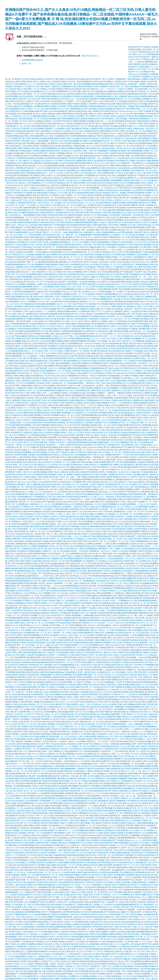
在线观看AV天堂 (105, 87)
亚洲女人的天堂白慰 (98, 724)
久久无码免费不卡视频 (138, 821)
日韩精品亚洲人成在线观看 (75, 680)
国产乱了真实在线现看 (18, 245)
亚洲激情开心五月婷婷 (78, 571)
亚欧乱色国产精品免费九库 (47, 502)
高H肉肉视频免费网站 (88, 979)
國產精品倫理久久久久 (25, 914)
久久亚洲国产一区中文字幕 (74, 101)
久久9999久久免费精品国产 (116, 79)
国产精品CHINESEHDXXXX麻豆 (133, 702)
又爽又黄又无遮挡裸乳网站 (20, 712)
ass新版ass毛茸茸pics (14, 143)
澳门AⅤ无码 (12, 563)
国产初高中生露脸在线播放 (45, 966)
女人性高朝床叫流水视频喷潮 (117, 435)
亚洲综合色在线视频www (33, 91)
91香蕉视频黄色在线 (54, 245)
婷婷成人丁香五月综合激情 (70, 660)
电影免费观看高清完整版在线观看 (28, 657)
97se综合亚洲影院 (121, 830)
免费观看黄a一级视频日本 (147, 882)
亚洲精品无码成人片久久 (59, 425)
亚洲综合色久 (144, 237)
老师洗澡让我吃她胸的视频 (20, 690)
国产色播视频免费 (147, 598)
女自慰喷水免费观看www (45, 257)
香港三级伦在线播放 (121, 413)
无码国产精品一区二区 (98, 420)
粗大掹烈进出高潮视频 (93, 195)
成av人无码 (26, 183)
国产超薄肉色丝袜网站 (147, 549)
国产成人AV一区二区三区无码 (31, 791)
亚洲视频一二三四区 (102, 544)
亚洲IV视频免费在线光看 (61, 512)
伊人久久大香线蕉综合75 (28, 877)
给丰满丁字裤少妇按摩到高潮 (40, 210)
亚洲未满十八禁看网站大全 (116, 974)
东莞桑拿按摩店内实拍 (72, 245)
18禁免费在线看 (147, 492)
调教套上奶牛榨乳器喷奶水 (124, 465)
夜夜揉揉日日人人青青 (64, 954)
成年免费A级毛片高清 (23, 677)
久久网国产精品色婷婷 (76, 709)
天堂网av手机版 (56, 867)
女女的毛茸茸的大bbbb (42, 124)
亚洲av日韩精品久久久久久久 (29, 591)
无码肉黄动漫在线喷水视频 (61, 104)
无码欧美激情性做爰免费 (64, 816)
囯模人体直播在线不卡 (101, 734)
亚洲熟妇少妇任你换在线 (134, 687)
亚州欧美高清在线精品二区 (38, 643)
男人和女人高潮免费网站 (63, 306)
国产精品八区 (123, 677)
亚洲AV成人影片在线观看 (128, 198)
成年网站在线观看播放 (73, 395)
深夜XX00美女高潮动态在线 (93, 482)
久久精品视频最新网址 (141, 571)
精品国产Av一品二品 (18, 126)
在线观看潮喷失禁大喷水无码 (80, 554)
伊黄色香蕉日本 (90, 153)
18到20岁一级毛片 (97, 630)
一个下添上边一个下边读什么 (115, 89)
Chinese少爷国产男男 (64, 657)
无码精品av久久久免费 (20, 477)
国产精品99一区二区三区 (133, 714)
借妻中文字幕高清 (20, 613)
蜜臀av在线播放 (72, 240)
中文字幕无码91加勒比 (29, 830)
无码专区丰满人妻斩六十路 (139, 398)
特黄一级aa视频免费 (114, 870)
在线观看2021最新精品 (129, 640)
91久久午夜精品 (30, 934)
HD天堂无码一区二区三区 (73, 531)
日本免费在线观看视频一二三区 (130, 504)
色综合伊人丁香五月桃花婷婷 (33, 272)
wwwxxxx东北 (97, 512)
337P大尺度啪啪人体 (54, 435)
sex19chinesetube (52, 418)
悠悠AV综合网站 (145, 267)
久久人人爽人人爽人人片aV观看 (140, 615)
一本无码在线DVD (141, 680)
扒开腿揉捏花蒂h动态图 (14, 361)
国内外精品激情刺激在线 (41, 662)
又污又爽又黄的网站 (47, 519)
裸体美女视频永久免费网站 (93, 514)
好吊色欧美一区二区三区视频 (64, 462)
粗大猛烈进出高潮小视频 (83, 114)
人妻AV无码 (35, 99)
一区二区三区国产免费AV (30, 771)
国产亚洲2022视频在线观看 (101, 524)
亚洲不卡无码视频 (31, 156)
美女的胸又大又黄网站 (20, 507)
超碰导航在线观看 (75, 215)
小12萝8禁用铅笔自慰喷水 (25, 158)
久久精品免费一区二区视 (22, 905)
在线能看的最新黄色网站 (147, 601)
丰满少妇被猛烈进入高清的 (32, 882)
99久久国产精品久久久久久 (89, 178)
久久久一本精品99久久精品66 (111, 497)
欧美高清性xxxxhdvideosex (86, 274)
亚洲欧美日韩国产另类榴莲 (46, 843)
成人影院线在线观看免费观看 (112, 783)
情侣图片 (11, 544)
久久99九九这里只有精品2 (32, 311)
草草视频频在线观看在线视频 (146, 766)
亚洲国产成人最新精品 (125, 306)
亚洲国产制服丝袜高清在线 (86, 872)
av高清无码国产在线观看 (73, 435)
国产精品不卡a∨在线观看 (55, 227)
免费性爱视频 (16, 353)
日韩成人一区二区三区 (143, 109)
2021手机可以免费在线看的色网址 (35, 813)
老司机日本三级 (14, 482)
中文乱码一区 (92, 655)
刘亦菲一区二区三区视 (54, 875)
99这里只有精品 (80, 79)
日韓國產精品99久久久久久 (59, 499)
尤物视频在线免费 (80, 440)
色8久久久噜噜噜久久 (53, 195)
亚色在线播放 (38, 129)
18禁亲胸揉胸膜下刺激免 (119, 180)
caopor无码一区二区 (13, 205)
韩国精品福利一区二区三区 (122, 976)
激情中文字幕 (144, 198)
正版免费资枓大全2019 (56, 143)
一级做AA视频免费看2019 (72, 232)
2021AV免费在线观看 (114, 531)
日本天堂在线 (123, 620)
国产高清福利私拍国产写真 (23, 257)
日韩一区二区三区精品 (76, 969)
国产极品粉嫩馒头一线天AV (108, 625)
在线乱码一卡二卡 (88, 348)
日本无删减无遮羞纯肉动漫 (28, 213)
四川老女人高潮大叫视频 (43, 114)
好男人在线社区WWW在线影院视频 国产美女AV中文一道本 (123, 776)
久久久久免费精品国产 (27, 892)
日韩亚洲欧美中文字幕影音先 (21, 433)
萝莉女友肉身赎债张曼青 (65, 650)
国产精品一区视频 (126, 106)
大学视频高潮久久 (22, 947)
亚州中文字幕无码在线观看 (47, 949)
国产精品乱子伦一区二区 (72, 484)
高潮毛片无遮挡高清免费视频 (28, 635)
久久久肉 (59, 260)
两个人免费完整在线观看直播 (73, 442)
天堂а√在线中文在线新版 (32, 121)
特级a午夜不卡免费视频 (104, 502)
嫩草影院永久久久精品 (38, 348)
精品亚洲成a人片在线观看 (71, 482)
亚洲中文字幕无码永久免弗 (89, 882)
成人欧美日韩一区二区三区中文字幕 (19, 566)
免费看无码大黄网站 (88, 309)
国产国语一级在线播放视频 (29, 299)
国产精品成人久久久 (83, 759)
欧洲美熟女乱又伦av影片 (27, 242)
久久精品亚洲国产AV (83, 373)
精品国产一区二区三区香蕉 (71, 865)
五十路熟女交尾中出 (61, 947)
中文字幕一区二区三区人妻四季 (75, 811)
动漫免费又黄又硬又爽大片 (47, 670)
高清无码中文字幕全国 (76, 578)
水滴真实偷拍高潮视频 (91, 749)
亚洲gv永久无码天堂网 (84, 200)
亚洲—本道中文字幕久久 (21, 420)
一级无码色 (136, 215)
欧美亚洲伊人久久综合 (14, 413)
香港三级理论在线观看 (129, 769)
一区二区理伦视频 (137, 764)
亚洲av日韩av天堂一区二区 (145, 294)
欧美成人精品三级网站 (90, 111)
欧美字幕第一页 (46, 640)
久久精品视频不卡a (79, 267)
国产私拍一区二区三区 (122, 240)
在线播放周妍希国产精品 (133, 858)
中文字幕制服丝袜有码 (29, 304)
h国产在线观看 (49, 346)
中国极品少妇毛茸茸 (23, 339)
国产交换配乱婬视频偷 (32, 319)
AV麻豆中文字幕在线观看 (91, 534)
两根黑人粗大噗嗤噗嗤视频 (131, 151)
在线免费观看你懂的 (34, 274)
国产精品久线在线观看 (99, 603)
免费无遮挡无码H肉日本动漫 (135, 534)
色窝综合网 (94, 971)
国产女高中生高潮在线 (50, 591)
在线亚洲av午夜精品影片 (123, 358)
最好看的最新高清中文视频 (42, 578)
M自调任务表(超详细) (146, 855)
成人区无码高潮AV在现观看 (80, 489)
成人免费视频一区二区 (113, 514)
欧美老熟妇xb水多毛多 (116, 964)
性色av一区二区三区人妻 (89, 203)
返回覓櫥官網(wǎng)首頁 (32, 60)
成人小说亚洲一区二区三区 (142, 781)
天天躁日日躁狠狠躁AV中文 (94, 732)
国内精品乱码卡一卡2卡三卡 (46, 173)
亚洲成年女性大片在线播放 (105, 247)
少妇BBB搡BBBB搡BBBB (125, 838)
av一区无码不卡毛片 (19, 573)
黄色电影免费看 (31, 460)
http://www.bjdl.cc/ (90, 56)
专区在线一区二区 (111, 675)
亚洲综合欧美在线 (37, 929)
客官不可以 (116, 341)
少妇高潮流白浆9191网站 (131, 818)
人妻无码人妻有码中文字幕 (120, 116)
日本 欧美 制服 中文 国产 (145, 709)
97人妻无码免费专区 (139, 334)
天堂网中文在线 (58, 403)
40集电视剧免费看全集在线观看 (126, 598)
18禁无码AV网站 (140, 529)
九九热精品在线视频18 (27, 366)
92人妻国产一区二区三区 (95, 709)
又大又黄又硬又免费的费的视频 (23, 208)
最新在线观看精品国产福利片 (103, 84)
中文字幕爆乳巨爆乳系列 (122, 892)
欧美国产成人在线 (75, 381)
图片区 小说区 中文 (103, 966)
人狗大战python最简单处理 (25, 783)
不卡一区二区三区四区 (92, 808)
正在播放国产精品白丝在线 (128, 96)
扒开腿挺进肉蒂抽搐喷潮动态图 (84, 222)
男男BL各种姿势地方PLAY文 (92, 208)
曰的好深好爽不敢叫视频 (43, 395)
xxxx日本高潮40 (122, 650)
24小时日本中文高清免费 (96, 366)
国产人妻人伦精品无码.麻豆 (130, 539)
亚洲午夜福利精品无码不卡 (108, 863)
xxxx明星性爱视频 (137, 168)
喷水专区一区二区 (32, 685)
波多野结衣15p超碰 (44, 863)
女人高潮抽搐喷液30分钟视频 (71, 460)
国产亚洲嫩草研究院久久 (68, 620)
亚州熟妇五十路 (98, 956)
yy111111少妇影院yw (125, 294)
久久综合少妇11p (25, 756)
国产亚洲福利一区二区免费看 (80, 909)
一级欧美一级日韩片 (57, 964)
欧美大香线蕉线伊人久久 (43, 630)
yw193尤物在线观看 (24, 114)
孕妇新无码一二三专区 (55, 445)
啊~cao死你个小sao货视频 (75, 741)
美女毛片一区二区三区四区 (37, 917)
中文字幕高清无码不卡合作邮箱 (138, 912)
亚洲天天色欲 (92, 665)
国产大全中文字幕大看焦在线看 (87, 816)
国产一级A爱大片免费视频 (54, 153)
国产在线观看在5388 (31, 796)
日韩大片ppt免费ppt (42, 131)
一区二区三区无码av (67, 736)
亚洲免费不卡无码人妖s (116, 124)
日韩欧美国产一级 (93, 158)
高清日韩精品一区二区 (62, 860)
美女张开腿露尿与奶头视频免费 (29, 163)
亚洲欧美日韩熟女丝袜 (97, 717)
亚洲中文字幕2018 (60, 381)
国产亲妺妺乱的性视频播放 (69, 437)
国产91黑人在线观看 (125, 806)
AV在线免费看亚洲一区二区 (89, 719)
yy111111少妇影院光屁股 (65, 872)
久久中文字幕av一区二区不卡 (91, 952)
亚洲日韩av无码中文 (53, 568)
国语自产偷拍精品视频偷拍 (128, 356)
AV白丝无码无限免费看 (41, 677)
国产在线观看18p (12, 316)
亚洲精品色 (77, 924)
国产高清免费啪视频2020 (68, 289)
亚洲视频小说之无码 (65, 687)
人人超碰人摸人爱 (50, 645)
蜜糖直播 (37, 484)
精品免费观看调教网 (147, 682)
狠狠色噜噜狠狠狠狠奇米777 (75, 470)
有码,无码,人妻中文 (139, 719)
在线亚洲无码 (95, 707)
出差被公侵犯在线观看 (53, 907)
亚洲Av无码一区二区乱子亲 (102, 408)
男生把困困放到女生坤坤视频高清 (133, 872)
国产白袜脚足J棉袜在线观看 (91, 670)
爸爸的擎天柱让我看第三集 (75, 403)
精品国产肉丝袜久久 (148, 153)
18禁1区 (107, 101)
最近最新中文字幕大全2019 (76, 237)
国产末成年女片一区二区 (63, 630)
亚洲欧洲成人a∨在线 (97, 942)
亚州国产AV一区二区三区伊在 (80, 185)
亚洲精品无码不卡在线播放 (131, 437)
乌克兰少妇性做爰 (44, 895)
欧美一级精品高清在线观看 (55, 732)
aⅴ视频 (36, 739)
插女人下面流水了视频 (86, 277)
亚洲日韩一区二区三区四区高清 (137, 633)
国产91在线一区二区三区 (76, 853)
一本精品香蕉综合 (69, 761)
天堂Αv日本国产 (103, 153)
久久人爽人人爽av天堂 (58, 534)
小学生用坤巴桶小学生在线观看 (130, 628)
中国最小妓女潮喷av (13, 593)
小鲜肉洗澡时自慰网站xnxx (81, 363)
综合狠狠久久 (48, 121)
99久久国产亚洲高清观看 (17, 529)
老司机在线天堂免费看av (103, 82)
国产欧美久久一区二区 (18, 418)
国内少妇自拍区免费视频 (139, 326)
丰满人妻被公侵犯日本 (81, 91)
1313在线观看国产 (32, 801)
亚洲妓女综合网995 (125, 499)
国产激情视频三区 (49, 526)
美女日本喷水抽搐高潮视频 (37, 126)
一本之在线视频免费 (81, 336)
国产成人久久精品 (97, 269)
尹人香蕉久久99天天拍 (131, 556)
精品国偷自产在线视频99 (85, 175)
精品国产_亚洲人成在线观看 (111, 556)
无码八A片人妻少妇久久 (61, 593)
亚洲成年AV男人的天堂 (107, 274)
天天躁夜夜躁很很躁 (80, 922)
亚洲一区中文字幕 (29, 774)
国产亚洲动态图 (58, 722)
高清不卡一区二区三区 (16, 793)
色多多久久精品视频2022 (136, 257)
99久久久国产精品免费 (142, 566)
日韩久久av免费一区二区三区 (109, 452)
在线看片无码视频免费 (115, 875)
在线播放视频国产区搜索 (17, 512)
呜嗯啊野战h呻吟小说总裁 (110, 299)
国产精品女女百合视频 (138, 104)
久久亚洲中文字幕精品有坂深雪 (126, 682)
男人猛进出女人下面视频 (35, 956)
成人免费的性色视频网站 (27, 944)
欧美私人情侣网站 (105, 129)
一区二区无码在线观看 (110, 418)
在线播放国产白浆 (139, 892)
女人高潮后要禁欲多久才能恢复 (126, 329)
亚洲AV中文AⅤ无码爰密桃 (100, 746)
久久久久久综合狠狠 (139, 470)
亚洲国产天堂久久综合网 (99, 116)
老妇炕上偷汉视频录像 (105, 598)
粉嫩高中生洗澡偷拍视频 (51, 252)
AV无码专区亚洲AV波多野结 (76, 588)
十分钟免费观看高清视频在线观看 (51, 793)
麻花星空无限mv (142, 465)
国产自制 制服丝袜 (18, 331)
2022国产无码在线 (61, 121)
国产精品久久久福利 (110, 138)
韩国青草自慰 (135, 922)
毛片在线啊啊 (30, 902)
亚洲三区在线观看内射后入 (108, 205)
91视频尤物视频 (51, 264)
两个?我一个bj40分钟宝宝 (94, 460)
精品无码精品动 (151, 148)
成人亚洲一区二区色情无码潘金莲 (142, 900)
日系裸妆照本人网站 (150, 677)
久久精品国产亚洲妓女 (59, 82)
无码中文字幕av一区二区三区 (24, 724)
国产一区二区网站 (91, 806)
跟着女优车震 (38, 195)
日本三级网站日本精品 (101, 405)
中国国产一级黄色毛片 (52, 87)
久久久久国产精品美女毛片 (74, 818)
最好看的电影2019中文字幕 (111, 949)
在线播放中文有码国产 (58, 106)
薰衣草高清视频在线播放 (103, 358)
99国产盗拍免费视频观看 (46, 779)
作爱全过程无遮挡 (119, 94)
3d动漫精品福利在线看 (22, 578)
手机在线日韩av (52, 282)
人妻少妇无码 (35, 806)
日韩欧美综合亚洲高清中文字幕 (116, 952)
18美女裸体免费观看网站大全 (17, 806)
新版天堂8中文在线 (34, 680)
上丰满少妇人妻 (28, 850)
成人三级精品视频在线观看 (143, 823)
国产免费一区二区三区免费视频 (62, 877)
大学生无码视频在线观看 (67, 645)
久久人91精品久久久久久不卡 (48, 556)
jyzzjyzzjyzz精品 (58, 573)
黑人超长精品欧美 (42, 788)
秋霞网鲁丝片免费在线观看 (55, 240)
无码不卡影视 (43, 242)
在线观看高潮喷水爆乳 (148, 96)
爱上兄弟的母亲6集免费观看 (139, 959)
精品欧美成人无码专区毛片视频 (81, 247)
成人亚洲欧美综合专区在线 (137, 712)
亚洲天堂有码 (13, 596)
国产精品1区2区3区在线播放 (95, 964)
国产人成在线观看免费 (57, 717)
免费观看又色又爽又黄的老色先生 (104, 168)
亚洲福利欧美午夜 (82, 148)
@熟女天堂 (141, 346)
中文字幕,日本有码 (83, 433)
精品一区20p (109, 741)
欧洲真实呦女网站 (137, 289)
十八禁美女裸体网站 (136, 546)
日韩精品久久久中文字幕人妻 (59, 193)
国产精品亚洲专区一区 (143, 675)
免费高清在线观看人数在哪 (109, 865)
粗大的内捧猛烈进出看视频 (122, 302)
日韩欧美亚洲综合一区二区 (126, 195)
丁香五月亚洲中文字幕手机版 (126, 917)
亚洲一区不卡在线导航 (76, 833)
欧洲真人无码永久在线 (99, 608)
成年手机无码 (148, 704)
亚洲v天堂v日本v (14, 882)
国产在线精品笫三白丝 (128, 643)
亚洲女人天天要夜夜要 (117, 321)
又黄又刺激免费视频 (91, 949)
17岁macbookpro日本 (121, 373)
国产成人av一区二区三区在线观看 (41, 623)
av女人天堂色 (80, 665)
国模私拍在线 (133, 591)
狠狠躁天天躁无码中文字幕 (47, 944)
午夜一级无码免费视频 (90, 188)
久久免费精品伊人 (119, 593)
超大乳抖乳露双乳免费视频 (122, 489)
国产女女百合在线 (116, 563)
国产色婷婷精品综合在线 (138, 524)
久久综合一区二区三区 (67, 702)
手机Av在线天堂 (112, 732)
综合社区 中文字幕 (112, 640)
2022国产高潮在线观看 (88, 596)
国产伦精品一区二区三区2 (70, 208)
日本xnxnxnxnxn (125, 111)
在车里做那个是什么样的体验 (39, 573)
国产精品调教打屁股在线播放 (35, 143)
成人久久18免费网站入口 (31, 302)
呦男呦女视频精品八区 (62, 756)
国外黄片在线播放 (30, 618)
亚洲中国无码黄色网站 (58, 358)
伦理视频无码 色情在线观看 (137, 255)
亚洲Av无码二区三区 (72, 835)
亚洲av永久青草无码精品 (81, 593)
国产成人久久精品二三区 (100, 610)
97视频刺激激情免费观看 (115, 245)
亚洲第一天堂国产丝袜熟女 (93, 484)
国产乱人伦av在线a (126, 138)
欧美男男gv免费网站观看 (117, 324)
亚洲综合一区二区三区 (68, 415)
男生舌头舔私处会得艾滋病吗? (20, 890)
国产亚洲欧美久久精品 (142, 408)
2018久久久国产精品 (66, 173)
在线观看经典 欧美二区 (129, 625)
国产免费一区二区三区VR (146, 423)
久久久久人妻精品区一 (30, 356)
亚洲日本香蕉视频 (27, 173)
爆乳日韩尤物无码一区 (96, 79)
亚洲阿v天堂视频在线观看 (38, 964)
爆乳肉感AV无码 (127, 608)
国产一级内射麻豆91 (135, 163)
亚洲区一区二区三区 (46, 872)
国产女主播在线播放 (121, 217)
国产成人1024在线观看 (140, 442)
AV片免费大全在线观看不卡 (51, 635)
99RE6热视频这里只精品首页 (39, 512)
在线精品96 (19, 178)
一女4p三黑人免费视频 (96, 151)
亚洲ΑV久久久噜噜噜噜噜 (89, 944)
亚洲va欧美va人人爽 (38, 818)
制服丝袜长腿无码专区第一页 (52, 151)
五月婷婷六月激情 (110, 400)
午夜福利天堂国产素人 (23, 344)
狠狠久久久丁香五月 (41, 358)
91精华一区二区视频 (21, 709)
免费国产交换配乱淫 (75, 475)
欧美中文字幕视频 (127, 850)
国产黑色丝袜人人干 (95, 89)
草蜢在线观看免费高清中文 (60, 813)
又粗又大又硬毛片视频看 (23, 682)
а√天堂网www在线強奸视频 (127, 247)
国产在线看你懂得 (63, 739)
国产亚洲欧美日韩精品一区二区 (42, 603)
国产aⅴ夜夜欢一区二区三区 (92, 867)
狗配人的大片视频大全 (105, 309)
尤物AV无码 (14, 101)
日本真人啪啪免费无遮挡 (89, 240)
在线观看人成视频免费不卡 (110, 848)
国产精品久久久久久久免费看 (111, 825)
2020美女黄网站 (113, 818)
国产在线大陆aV (38, 690)
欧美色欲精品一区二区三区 (69, 670)
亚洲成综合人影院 (122, 309)
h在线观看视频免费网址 (82, 798)
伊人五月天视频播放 (43, 593)
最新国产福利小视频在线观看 (47, 648)
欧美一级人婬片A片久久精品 (125, 472)
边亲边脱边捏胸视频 (104, 109)
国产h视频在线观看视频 (106, 99)
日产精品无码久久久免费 (146, 519)
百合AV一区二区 (123, 319)
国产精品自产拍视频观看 (115, 801)
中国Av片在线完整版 (144, 344)
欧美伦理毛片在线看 (54, 521)
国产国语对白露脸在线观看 (35, 769)
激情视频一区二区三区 (34, 119)
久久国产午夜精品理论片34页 (64, 297)
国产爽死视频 (107, 808)
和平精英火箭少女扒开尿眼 (140, 554)
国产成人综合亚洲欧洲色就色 (16, 694)
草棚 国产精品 (25, 954)
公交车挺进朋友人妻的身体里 (120, 215)
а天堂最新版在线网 (55, 348)
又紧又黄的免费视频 (141, 690)
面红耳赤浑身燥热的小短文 (23, 598)
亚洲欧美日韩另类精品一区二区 (50, 870)
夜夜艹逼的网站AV (111, 475)
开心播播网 (93, 430)
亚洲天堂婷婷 (63, 692)
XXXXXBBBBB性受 (119, 546)
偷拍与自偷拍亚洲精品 (71, 497)
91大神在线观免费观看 (19, 210)
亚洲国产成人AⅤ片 (129, 420)
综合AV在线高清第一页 (28, 96)
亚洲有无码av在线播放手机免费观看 (83, 472)
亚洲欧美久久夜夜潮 (114, 648)
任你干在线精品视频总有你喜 (21, 739)
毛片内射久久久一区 (125, 771)
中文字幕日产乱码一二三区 (81, 405)
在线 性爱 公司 (135, 677)
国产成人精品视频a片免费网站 (147, 813)
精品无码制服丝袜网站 (42, 544)
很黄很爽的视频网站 (42, 566)
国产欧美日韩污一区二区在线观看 (32, 749)
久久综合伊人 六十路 (44, 326)
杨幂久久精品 (15, 381)
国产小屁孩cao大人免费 (76, 892)
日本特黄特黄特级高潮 (70, 912)
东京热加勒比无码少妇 (32, 766)
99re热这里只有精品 (132, 304)
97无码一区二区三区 (65, 598)
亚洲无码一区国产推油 (64, 603)
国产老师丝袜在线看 (73, 111)
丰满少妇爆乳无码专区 (108, 111)
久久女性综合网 (44, 341)
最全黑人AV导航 (46, 880)
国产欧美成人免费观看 (118, 225)
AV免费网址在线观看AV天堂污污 (106, 643)
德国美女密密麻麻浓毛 (119, 610)
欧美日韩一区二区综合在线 (59, 126)
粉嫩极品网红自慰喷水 (135, 578)
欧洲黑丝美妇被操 (61, 366)
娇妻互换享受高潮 (88, 714)
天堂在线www (116, 969)
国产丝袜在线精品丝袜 (53, 811)
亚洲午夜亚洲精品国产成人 (68, 314)
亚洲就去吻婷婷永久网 (22, 776)
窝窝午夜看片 (37, 393)
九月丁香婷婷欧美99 (29, 314)
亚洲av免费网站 (31, 178)
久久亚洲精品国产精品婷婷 (69, 613)
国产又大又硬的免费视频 (45, 650)
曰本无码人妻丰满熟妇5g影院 (83, 156)
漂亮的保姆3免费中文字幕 (98, 571)
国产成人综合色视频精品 (77, 455)
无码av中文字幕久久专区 (23, 479)
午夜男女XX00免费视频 (98, 934)
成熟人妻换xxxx (83, 610)
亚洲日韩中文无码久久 (121, 371)
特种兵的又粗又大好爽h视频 (140, 425)
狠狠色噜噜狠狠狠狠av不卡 (18, 264)
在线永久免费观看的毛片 (71, 376)
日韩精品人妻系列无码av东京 (134, 662)
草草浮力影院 (142, 418)
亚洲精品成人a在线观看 (61, 507)
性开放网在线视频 (80, 774)
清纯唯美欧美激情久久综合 (73, 255)
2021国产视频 (54, 625)
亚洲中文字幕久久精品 (79, 895)
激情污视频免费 (52, 571)
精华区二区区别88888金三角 (126, 445)
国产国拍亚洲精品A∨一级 (139, 739)
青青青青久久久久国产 (89, 497)
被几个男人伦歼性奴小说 (120, 734)
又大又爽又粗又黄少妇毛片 (36, 628)
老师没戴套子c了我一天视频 (108, 549)
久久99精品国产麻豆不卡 (101, 919)
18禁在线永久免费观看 (66, 843)
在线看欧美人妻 (25, 316)
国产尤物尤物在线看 (117, 712)
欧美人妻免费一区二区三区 (96, 583)
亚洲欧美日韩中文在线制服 (63, 939)
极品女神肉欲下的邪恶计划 (84, 657)
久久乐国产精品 (90, 539)
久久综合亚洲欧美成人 (14, 94)
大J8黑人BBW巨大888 (108, 198)
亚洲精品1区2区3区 (90, 865)
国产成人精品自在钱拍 (118, 897)
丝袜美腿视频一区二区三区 (141, 339)
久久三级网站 (100, 870)
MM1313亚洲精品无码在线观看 (101, 811)
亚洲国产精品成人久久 (62, 287)
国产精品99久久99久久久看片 (131, 450)
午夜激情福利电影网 (101, 180)
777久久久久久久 (145, 917)
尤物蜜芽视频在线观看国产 (37, 952)
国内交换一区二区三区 (27, 502)
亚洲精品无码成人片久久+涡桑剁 (140, 897)
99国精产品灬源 (133, 670)
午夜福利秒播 (70, 672)
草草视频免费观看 (141, 890)
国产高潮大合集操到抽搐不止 (105, 136)
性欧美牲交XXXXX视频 (147, 203)
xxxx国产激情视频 (72, 129)
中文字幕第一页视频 (48, 408)
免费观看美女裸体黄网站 (19, 717)
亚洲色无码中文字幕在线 (56, 976)
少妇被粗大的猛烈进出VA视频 (36, 541)
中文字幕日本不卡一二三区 (121, 694)
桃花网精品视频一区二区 (99, 727)
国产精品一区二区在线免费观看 (22, 927)
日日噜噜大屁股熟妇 (142, 316)
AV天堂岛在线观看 (12, 942)
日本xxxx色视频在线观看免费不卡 (109, 714)
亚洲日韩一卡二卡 (64, 746)
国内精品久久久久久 (94, 279)
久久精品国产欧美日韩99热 (29, 734)
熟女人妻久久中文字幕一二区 (61, 378)
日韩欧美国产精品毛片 (142, 232)
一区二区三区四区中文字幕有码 (36, 217)
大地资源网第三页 (131, 563)
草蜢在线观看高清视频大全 (39, 554)
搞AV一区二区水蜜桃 (139, 72)
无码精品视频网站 (76, 339)
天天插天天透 (39, 514)
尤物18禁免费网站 (87, 492)
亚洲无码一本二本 (52, 492)
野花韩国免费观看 (18, 324)
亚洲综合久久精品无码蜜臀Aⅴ (45, 386)
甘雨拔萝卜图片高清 (91, 959)
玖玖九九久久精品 (106, 559)
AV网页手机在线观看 (13, 907)
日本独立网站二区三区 (30, 89)
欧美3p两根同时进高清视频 (51, 390)
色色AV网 (9, 729)
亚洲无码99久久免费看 (141, 393)
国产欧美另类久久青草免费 (123, 109)
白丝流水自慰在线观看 (133, 509)
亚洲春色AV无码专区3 (106, 979)
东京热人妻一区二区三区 (73, 870)
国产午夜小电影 (55, 497)
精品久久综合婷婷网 (86, 289)
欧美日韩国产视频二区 (124, 156)
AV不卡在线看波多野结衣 (39, 104)
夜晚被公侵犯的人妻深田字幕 (145, 82)
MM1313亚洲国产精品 (112, 526)
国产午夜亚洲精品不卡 (131, 492)
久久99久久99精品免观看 (86, 736)
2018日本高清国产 (63, 900)
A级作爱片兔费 (102, 563)
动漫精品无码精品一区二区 (115, 257)
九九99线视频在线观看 (37, 435)
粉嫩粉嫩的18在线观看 (140, 835)
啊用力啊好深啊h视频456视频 (30, 652)
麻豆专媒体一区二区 (48, 198)
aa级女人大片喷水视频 (96, 440)
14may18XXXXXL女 (95, 914)
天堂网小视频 (99, 640)
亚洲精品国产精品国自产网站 (98, 267)
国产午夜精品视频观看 (77, 366)
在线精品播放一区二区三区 (148, 89)
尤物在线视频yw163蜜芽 (139, 650)
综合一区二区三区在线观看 (78, 242)
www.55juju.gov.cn (107, 959)
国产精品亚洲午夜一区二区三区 (78, 791)
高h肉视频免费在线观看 (85, 830)
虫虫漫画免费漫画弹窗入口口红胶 (24, 858)
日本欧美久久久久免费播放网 (132, 341)
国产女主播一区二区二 (137, 927)
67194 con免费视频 (110, 423)
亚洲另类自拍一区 (72, 952)
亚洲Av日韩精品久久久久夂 (80, 919)
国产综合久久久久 (110, 628)
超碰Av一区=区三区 (112, 442)
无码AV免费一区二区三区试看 (142, 180)
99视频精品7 (125, 442)
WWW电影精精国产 (21, 729)
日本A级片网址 (114, 702)
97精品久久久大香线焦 (30, 161)
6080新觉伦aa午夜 (103, 220)
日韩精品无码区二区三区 (23, 368)
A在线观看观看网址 (105, 596)
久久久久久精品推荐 (121, 944)
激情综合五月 (36, 744)
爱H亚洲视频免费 (17, 217)
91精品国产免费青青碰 (35, 180)
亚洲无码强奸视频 (44, 892)
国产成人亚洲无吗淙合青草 (78, 213)
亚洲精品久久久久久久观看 (93, 292)
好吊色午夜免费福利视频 (142, 143)
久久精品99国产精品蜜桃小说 (41, 719)
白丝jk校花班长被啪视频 (114, 210)
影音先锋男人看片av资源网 (146, 395)
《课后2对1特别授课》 (23, 321)
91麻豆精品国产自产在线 (110, 828)
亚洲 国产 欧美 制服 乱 (141, 811)
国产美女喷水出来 (82, 724)
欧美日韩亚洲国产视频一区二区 (25, 262)
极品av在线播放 (50, 119)
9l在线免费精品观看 (81, 630)
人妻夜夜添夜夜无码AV (74, 445)
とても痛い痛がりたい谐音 (144, 771)
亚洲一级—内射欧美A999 (26, 487)
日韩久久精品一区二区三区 (33, 907)
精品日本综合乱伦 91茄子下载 (71, 502)
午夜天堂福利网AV (26, 514)
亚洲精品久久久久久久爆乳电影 (43, 909)
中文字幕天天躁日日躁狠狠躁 (35, 269)
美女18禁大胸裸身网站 (36, 559)
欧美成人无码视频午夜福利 (67, 618)
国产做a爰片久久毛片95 (102, 371)
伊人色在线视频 (130, 870)
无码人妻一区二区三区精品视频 (136, 860)
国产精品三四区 (54, 376)
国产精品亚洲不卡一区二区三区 (64, 662)
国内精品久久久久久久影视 (100, 976)
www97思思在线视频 (124, 232)
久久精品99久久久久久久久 (22, 116)
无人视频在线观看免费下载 (54, 237)
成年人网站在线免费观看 (101, 593)
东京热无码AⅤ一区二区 (62, 410)
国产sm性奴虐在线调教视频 (51, 796)
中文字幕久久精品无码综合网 (139, 225)
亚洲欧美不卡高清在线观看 (122, 242)
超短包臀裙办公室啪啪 (97, 648)
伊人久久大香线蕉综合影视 (109, 971)
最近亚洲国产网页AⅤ (70, 284)
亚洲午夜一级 (53, 316)
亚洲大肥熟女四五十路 (31, 462)
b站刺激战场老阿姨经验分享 (37, 499)
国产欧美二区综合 (144, 638)
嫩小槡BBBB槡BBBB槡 (31, 912)
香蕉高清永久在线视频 (99, 897)
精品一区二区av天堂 (126, 146)
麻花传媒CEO (128, 497)
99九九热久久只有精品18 (141, 59)
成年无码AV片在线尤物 (87, 586)
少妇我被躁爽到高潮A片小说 (106, 96)
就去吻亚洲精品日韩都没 (143, 156)
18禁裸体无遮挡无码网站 (102, 756)
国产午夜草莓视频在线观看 (111, 719)
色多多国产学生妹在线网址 (52, 101)
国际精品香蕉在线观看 (25, 131)
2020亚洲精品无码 (75, 509)
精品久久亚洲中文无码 (105, 348)
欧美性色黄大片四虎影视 (74, 539)
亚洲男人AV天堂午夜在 (86, 346)
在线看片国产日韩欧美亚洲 (97, 853)
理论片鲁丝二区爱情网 (14, 168)
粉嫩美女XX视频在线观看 (76, 146)
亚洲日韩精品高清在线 (65, 175)
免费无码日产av (136, 583)
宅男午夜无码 (128, 934)
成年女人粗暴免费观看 (141, 694)
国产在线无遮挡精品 (139, 487)
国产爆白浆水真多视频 (53, 697)
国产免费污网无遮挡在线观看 (117, 331)
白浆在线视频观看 (92, 838)
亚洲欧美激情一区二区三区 (92, 675)
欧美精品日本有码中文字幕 (47, 79)
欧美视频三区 (41, 158)
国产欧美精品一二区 (48, 586)
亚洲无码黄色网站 (114, 788)
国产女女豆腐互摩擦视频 (124, 581)
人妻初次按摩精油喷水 (80, 813)
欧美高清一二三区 (107, 250)
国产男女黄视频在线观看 (70, 559)
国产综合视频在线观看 (115, 126)
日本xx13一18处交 (116, 133)
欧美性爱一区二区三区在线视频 (128, 99)
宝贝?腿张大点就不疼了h (43, 410)
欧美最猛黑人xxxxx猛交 (145, 235)
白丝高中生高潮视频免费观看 (63, 665)
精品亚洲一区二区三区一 (19, 188)
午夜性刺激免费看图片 (101, 235)
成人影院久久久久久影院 (66, 398)
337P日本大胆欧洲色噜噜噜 (102, 398)
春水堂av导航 (128, 648)
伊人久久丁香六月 (67, 304)
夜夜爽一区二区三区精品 (29, 880)
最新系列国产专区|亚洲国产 (117, 297)
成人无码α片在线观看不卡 (125, 353)
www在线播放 (89, 870)
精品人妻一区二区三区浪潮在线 (113, 178)
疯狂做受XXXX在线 (95, 284)
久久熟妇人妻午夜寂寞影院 (109, 430)
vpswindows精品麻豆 (98, 788)
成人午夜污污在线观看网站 (131, 961)
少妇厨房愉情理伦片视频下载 (27, 519)
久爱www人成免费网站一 (55, 583)
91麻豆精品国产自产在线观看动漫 (53, 213)
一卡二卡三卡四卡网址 (20, 736)
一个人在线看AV (49, 311)
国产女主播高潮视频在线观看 (64, 863)
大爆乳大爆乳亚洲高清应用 (46, 598)
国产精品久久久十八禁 (29, 606)
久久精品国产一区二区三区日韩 (98, 969)
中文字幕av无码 (108, 353)
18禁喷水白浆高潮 (65, 79)
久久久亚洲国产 (39, 924)
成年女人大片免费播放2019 (96, 690)
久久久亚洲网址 (131, 484)
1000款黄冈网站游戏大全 (119, 821)
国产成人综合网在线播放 (76, 519)
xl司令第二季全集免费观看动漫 (81, 82)
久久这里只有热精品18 (31, 660)
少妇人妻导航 (149, 660)
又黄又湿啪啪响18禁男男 (132, 704)
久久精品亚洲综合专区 (124, 158)
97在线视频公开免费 (54, 818)
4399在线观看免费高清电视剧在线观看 (124, 282)
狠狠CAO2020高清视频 (138, 867)
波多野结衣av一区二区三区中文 (102, 618)
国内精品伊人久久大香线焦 (18, 835)
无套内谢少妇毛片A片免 (34, 853)
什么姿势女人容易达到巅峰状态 (32, 190)
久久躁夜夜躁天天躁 (17, 400)
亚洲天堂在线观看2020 (30, 260)
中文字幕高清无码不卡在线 (148, 803)
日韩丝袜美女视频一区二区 (108, 539)
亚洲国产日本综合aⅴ (35, 517)
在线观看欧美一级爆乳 (34, 284)
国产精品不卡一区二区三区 (50, 232)
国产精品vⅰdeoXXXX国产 (148, 410)
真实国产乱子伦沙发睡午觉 (77, 942)
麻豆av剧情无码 (53, 749)
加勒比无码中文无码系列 (43, 433)
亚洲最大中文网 (21, 732)
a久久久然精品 (100, 297)
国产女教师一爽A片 (20, 472)
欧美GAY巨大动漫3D (84, 843)
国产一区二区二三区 (110, 623)
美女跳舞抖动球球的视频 (51, 806)
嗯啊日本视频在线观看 (60, 341)
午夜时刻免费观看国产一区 (116, 361)
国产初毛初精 (134, 435)
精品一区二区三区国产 (92, 252)
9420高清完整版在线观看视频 (19, 452)
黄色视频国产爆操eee (133, 875)
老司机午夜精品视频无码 (33, 237)
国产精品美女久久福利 (94, 833)
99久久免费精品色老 (74, 732)
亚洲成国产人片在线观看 (54, 129)
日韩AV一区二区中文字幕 (15, 917)
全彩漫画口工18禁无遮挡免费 (56, 509)
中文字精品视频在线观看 (48, 932)
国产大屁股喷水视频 (21, 470)
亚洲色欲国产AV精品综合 (106, 346)
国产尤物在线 (52, 613)
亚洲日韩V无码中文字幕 (144, 581)
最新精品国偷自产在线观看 (24, 405)
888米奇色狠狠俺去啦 (99, 887)
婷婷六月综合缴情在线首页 (45, 850)
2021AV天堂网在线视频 (124, 576)
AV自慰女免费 (40, 215)
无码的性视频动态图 (28, 949)
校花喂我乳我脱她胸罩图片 (25, 292)
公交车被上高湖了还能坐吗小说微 (60, 452)
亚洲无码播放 (95, 517)
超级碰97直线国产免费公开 (48, 487)
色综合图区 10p (63, 319)
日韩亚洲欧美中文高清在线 (133, 949)
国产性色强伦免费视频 (89, 559)
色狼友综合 (48, 761)
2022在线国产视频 (102, 712)
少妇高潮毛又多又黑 (56, 324)
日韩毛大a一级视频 (118, 193)
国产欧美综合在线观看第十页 (85, 677)
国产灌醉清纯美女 (113, 237)
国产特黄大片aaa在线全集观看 (52, 111)
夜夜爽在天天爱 (24, 754)
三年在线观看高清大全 (129, 549)
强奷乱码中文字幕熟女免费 (109, 166)
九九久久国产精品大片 (108, 163)
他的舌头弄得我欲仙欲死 (15, 492)
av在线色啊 (54, 821)
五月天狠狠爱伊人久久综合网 (83, 413)
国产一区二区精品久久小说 (32, 205)
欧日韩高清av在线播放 (77, 729)
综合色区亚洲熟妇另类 (53, 284)
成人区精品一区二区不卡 (51, 714)
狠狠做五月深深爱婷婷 (65, 971)
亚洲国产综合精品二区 (145, 353)
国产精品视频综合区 (40, 655)
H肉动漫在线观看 (46, 138)
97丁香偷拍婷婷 (107, 749)
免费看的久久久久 (133, 178)
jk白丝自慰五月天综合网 (138, 843)
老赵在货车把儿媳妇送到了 (51, 484)
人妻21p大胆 (112, 803)
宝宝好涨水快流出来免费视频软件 (23, 670)
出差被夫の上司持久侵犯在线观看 (131, 482)
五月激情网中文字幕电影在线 (98, 104)
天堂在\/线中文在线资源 (63, 880)
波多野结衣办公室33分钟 (93, 475)
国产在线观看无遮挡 (25, 867)
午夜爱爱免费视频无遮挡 (28, 974)
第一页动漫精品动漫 (44, 979)
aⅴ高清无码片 (35, 835)
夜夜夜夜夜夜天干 (37, 509)
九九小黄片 (64, 571)
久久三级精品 (82, 648)
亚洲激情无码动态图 (47, 900)
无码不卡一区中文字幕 (120, 739)
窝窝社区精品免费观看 (81, 860)
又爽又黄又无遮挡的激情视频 (116, 494)
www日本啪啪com (66, 316)
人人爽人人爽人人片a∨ (114, 395)
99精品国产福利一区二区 (17, 645)
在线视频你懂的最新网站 (126, 346)
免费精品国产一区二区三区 (124, 559)
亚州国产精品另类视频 (56, 158)
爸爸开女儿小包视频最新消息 (101, 465)
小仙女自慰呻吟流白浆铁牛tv (49, 482)
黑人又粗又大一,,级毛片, (63, 326)
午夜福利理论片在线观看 (23, 193)
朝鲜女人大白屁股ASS (132, 311)
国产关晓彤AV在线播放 (123, 596)
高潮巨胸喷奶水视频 (48, 734)
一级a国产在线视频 (63, 156)
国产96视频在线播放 (36, 418)
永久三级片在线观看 (36, 450)
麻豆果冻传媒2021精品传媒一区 (17, 99)
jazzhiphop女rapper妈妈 (118, 603)
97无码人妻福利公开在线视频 (91, 314)
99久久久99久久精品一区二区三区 (76, 635)
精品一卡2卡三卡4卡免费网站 (118, 895)
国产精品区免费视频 (41, 425)
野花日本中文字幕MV (128, 418)
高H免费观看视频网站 (133, 707)
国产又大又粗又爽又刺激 (72, 796)
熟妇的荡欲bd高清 (112, 793)
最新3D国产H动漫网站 (150, 141)
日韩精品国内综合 (47, 260)
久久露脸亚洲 (58, 395)
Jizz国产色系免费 (89, 109)
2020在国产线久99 (40, 247)
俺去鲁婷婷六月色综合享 (134, 966)
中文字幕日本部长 (132, 245)
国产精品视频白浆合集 (79, 124)
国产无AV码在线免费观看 (15, 576)
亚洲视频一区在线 (55, 171)
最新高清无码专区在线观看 (65, 302)
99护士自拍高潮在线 (78, 319)
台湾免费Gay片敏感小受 (133, 887)
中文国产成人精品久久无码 (94, 435)
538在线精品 (19, 853)
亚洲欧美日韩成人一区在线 (74, 551)
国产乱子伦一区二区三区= (146, 623)
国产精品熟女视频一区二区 (25, 220)
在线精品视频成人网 (82, 591)
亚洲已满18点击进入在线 (108, 655)
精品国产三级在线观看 (68, 282)
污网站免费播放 (102, 171)
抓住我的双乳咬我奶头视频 (80, 225)
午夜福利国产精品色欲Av (81, 371)
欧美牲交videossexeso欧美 (92, 835)
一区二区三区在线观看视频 (103, 682)
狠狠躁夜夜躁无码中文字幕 (37, 331)
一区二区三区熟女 (64, 371)
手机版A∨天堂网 (48, 764)
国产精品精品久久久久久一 (87, 302)
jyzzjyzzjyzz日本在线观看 (15, 863)
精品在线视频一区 (20, 699)
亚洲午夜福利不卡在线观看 (61, 905)
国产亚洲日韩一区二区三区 (34, 168)
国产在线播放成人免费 (102, 546)
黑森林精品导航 (74, 534)
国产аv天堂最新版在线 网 (79, 420)
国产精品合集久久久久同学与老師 (109, 492)
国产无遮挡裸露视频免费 (87, 415)
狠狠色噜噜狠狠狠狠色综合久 (23, 581)
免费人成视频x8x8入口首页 (117, 390)
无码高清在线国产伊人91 (26, 895)
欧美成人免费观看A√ (130, 551)
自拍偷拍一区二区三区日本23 (80, 667)
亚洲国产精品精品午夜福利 (81, 739)
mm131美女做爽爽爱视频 (67, 586)
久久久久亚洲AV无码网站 (42, 756)
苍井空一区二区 (57, 539)
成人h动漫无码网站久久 (86, 171)
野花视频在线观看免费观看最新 (125, 613)
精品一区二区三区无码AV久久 (104, 650)
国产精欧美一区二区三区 (33, 94)
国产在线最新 (142, 749)
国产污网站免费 (31, 494)
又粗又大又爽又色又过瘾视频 (140, 297)
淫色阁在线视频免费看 (102, 462)
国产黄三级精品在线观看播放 (115, 314)
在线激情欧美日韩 (77, 264)
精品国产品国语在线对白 (144, 850)
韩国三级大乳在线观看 (145, 870)
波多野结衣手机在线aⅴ (24, 610)
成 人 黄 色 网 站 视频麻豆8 (16, 435)
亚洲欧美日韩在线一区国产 (138, 366)
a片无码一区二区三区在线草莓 (72, 418)
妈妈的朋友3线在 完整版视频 (112, 707)
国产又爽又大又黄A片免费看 (118, 339)
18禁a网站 (88, 445)
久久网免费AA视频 (145, 754)
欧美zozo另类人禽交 (110, 106)
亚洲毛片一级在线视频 (114, 709)
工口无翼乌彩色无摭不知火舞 (130, 655)
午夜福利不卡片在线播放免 (42, 969)
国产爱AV (83, 284)
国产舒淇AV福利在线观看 (36, 185)
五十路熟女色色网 (91, 771)
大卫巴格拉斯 (69, 956)
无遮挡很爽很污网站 (77, 566)
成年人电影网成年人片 (34, 504)
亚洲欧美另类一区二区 (48, 230)
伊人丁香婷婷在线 (86, 638)
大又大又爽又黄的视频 (130, 237)
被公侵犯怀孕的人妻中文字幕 (84, 410)
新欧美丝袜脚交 (33, 672)
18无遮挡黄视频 (141, 507)
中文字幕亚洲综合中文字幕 (55, 690)
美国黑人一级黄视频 (92, 457)
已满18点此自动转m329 (22, 704)
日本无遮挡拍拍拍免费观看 (108, 872)
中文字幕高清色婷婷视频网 (55, 959)
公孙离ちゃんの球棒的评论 (133, 729)
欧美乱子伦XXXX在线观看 (60, 217)
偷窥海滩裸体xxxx (73, 361)
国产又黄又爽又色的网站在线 (37, 489)
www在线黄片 (46, 462)
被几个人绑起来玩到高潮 (140, 413)
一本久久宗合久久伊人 (14, 766)
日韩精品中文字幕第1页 (139, 217)
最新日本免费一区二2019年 (82, 450)
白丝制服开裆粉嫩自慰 (145, 462)
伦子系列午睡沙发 (113, 433)
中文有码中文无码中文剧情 (58, 353)
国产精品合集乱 (112, 450)
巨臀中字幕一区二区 (78, 848)
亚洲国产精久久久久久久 (23, 124)
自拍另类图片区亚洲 (105, 415)
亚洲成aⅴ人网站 (36, 477)
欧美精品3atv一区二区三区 (144, 171)
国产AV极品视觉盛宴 (60, 544)
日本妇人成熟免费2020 (127, 519)
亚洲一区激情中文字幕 (52, 442)
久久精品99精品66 (151, 163)
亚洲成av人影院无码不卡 (19, 818)
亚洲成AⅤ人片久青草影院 (74, 840)
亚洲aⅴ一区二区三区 (144, 685)
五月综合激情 (97, 900)
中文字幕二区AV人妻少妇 (147, 979)
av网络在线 (31, 437)
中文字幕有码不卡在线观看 (139, 77)
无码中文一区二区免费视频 (81, 581)
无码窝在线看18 (114, 420)
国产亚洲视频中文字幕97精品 (120, 378)
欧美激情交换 (130, 121)
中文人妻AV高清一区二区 (85, 601)
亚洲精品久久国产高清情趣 (25, 979)
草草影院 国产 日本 (142, 146)
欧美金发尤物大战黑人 (103, 615)
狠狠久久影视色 (33, 151)
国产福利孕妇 (84, 618)
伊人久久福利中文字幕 (96, 237)
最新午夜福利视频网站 (66, 119)
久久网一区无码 (23, 937)
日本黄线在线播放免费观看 (119, 853)
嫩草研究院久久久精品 (37, 976)
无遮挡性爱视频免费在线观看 (82, 136)
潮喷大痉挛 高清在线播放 (17, 667)
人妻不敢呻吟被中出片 (74, 210)
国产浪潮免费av (38, 942)
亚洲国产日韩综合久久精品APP (135, 457)
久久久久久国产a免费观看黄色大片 (57, 91)
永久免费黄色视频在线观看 (72, 808)
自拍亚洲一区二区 (93, 892)
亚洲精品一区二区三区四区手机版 (83, 190)
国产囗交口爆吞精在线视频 (53, 680)
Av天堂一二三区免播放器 (120, 403)
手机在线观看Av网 (47, 596)
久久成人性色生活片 (24, 410)
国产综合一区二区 (107, 855)
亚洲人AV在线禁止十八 (146, 195)
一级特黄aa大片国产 (92, 383)
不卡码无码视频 (62, 909)
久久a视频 (122, 163)
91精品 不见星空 (96, 628)
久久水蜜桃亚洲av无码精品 (16, 151)
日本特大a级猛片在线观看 (116, 260)
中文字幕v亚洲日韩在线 (123, 408)
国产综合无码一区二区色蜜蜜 (50, 203)
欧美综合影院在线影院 (135, 260)
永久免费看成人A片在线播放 (77, 976)
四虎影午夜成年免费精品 (110, 477)
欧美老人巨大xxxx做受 (61, 465)
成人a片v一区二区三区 (26, 788)
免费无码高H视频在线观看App (52, 672)
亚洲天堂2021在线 (126, 675)
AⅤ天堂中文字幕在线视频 (131, 299)
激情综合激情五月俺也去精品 (26, 838)
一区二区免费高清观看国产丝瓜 (122, 880)
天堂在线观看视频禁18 (105, 586)
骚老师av (87, 408)
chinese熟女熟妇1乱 (109, 519)
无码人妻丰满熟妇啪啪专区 (16, 680)
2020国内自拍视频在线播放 (49, 858)
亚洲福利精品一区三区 (92, 504)
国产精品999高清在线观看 (47, 437)
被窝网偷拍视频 (138, 227)
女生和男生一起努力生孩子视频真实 (74, 821)
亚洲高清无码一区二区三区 (20, 821)
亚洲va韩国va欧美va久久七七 (69, 198)
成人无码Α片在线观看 (54, 136)
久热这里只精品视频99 (110, 344)
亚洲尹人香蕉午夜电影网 (141, 744)
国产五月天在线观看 (119, 101)
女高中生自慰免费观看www (34, 267)
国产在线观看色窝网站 (80, 193)
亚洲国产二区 (139, 489)
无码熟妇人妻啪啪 (107, 838)
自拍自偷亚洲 (124, 168)
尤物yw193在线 (34, 751)
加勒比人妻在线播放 (142, 934)
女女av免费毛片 (102, 282)
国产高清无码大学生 (103, 175)
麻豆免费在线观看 (40, 193)
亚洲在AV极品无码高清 (119, 104)
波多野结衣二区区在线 (70, 776)
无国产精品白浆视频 (84, 462)
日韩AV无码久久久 (66, 99)
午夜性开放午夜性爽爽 (101, 739)
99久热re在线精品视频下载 (30, 971)
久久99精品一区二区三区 (35, 492)
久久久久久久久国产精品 (64, 373)
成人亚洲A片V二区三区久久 (37, 531)
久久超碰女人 (129, 395)
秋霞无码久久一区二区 (95, 741)
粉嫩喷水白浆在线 (126, 885)
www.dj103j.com (64, 356)
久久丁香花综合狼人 (61, 934)
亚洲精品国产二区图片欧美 (136, 536)
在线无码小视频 (121, 959)
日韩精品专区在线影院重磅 (132, 660)
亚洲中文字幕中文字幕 (97, 895)
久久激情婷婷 (64, 932)
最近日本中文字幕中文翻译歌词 (112, 687)
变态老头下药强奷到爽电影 (16, 84)
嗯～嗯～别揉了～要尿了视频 (74, 477)
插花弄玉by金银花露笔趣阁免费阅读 (121, 905)
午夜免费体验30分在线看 (15, 816)
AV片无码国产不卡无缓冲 (142, 405)
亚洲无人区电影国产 (58, 188)
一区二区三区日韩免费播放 (39, 529)
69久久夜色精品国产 (150, 433)
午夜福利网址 (37, 561)
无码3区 (29, 887)
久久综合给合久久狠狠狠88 (112, 311)
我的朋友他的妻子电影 (55, 769)
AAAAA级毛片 (52, 610)
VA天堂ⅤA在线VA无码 (20, 294)
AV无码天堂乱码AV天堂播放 (142, 287)
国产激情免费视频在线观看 (93, 395)
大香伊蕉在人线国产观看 (59, 489)
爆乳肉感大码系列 (49, 413)
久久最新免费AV (93, 319)
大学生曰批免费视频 (85, 521)
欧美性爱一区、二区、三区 (141, 277)
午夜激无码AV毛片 (40, 316)
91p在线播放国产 (12, 761)
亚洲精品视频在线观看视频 (80, 479)
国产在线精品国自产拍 (128, 272)
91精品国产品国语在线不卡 (84, 529)
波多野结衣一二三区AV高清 (113, 751)
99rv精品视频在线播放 (16, 939)
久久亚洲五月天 (69, 707)
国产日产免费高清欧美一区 (147, 905)
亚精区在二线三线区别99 (81, 512)
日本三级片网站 (79, 487)
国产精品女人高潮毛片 (59, 430)
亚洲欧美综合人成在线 (98, 148)
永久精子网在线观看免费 (68, 163)
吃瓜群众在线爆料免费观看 (44, 798)
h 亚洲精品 (57, 761)
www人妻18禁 (67, 94)
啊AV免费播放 (18, 460)
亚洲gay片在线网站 (148, 282)
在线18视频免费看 (137, 692)
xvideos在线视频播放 (110, 388)
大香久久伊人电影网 (88, 613)
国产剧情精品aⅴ (60, 183)
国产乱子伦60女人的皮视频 (130, 475)
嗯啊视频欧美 (149, 793)
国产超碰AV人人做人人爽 (136, 173)
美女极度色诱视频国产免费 (134, 531)
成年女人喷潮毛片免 (41, 82)
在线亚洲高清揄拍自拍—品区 (28, 640)
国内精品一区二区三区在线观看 (73, 858)
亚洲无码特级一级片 (113, 460)
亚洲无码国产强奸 (146, 929)
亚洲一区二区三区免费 (28, 823)
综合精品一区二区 (35, 645)
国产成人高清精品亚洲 (107, 665)
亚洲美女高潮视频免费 (119, 544)
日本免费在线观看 (78, 334)
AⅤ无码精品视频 (105, 840)
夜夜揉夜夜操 (133, 94)
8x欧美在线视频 (45, 919)
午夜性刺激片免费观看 (45, 724)
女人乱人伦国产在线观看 (141, 111)
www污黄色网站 (138, 148)
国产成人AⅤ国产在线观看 (29, 138)
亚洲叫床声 (16, 141)
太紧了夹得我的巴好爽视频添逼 (45, 467)
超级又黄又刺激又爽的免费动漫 (29, 526)
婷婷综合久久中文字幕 (14, 625)
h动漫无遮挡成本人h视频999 (129, 400)
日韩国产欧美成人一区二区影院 (76, 351)
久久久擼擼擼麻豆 (117, 267)
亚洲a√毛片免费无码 (70, 961)
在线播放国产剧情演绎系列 (96, 566)
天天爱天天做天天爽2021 (128, 902)
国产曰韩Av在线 (121, 900)
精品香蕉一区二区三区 (108, 806)
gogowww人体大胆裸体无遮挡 (85, 917)
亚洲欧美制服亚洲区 (28, 746)
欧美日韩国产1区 (126, 680)
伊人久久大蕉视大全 (39, 754)
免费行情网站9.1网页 (32, 825)
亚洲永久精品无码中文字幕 (112, 534)
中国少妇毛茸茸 (37, 153)
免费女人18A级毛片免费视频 (138, 974)
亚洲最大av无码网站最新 (92, 141)
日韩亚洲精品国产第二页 (114, 484)
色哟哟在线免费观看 (77, 341)
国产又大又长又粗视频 (85, 712)
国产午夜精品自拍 (122, 697)
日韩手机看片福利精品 (50, 99)
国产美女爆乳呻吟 (97, 769)
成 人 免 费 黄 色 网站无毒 (32, 692)
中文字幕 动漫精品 (76, 544)
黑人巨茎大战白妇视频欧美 (71, 141)
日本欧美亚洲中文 (98, 433)
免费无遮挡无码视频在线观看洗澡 (31, 568)
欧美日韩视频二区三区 (108, 771)
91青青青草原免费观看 (135, 193)
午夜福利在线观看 (79, 104)
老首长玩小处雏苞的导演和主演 (80, 358)
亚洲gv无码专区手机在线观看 (48, 292)
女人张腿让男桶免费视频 (23, 277)
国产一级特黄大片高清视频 (18, 719)
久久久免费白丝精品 (84, 180)
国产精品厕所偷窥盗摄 (131, 153)
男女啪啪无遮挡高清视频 (47, 96)
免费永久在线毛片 (51, 517)
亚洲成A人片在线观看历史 (71, 393)
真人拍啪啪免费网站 (107, 232)
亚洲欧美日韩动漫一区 (72, 867)
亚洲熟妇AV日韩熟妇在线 (107, 190)
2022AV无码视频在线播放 (130, 183)
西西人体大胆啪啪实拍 (68, 610)
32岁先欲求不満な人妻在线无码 (45, 277)
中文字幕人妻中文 (45, 606)
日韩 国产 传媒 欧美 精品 (86, 672)
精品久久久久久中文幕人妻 (29, 408)
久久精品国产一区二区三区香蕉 (123, 235)
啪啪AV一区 (132, 89)
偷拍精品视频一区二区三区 (102, 798)
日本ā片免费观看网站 (73, 109)
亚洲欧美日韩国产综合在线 (86, 685)
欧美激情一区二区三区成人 (118, 583)
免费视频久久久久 (127, 722)
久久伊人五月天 (139, 242)
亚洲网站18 (21, 334)
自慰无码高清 (47, 235)
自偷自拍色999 (99, 845)
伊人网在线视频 (144, 845)
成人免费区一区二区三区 (56, 709)
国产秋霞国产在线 (149, 269)
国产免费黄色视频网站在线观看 (82, 121)
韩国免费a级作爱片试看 (90, 250)
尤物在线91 (21, 811)
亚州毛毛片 (126, 719)
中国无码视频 (54, 694)
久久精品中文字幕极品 (82, 682)
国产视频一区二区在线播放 (64, 601)
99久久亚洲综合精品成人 (52, 707)
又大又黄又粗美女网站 (26, 650)
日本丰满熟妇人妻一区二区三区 (118, 470)
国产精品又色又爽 (49, 319)
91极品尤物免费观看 (142, 106)
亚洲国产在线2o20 (81, 378)
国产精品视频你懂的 (146, 87)
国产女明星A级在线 (81, 306)
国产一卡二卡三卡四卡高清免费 (117, 336)
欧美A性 (66, 136)
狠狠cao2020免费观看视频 (23, 845)
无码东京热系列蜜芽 (101, 843)
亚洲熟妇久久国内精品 (104, 830)
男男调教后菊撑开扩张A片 (89, 163)
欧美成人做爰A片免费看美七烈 (121, 171)
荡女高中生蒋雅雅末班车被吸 (38, 334)
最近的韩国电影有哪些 (82, 326)
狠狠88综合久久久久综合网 (111, 729)
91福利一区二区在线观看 (132, 514)
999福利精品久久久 (62, 845)
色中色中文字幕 (58, 428)
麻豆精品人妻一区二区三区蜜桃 (131, 230)
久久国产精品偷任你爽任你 (48, 786)
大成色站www (138, 129)
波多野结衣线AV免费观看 (102, 479)
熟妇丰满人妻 (27, 297)
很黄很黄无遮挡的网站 (20, 929)
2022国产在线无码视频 (29, 961)
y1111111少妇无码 (121, 521)
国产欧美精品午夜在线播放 (115, 161)
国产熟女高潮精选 (15, 462)
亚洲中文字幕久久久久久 (17, 964)
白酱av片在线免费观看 (69, 344)
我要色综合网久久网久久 (63, 138)
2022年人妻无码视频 (81, 823)
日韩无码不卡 (131, 638)
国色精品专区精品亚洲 (134, 210)
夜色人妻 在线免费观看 (59, 788)
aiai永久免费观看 (16, 267)
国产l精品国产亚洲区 (117, 536)
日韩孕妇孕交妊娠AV (100, 927)
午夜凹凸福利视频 (134, 630)
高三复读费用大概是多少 (101, 326)
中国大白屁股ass (48, 971)
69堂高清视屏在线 (40, 727)
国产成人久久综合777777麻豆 (29, 714)
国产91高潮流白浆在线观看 (103, 287)
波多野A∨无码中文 (19, 517)
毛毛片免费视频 (96, 91)
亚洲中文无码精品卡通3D (105, 156)
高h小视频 (130, 161)
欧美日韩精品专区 (40, 344)
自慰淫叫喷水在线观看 (93, 255)
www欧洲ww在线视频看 (33, 808)
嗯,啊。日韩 (104, 386)
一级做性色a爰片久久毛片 (79, 788)
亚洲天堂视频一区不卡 (14, 91)
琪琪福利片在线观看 (93, 423)
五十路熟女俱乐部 (20, 403)
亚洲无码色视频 (21, 455)
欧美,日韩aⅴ (67, 697)
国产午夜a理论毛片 (141, 175)
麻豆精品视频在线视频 (94, 442)
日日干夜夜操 (13, 255)
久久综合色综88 (101, 877)
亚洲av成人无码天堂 (29, 341)
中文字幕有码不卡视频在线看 (85, 452)
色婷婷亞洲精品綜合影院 (28, 563)
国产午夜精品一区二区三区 (81, 217)
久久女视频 (135, 371)
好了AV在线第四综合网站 (48, 329)
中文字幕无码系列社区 (123, 188)
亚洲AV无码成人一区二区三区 (145, 358)
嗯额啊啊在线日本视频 (106, 929)
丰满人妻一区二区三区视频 (25, 447)
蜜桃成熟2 (133, 845)
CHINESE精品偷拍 (66, 517)
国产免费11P (10, 232)
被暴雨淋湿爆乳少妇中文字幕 (27, 232)
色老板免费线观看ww (40, 420)
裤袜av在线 (12, 213)
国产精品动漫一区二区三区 (36, 166)
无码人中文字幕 (91, 264)
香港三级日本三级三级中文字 (44, 549)
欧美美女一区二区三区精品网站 (83, 294)
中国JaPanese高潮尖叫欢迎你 (93, 361)
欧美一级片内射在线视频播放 (80, 84)
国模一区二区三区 (59, 116)
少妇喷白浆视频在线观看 (125, 685)
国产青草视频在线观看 (104, 413)
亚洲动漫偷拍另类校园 (42, 682)
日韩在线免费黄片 (55, 531)
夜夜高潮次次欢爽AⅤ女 (76, 744)
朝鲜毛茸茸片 (45, 539)
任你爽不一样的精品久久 (66, 966)
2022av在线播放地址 (92, 418)
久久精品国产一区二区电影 (61, 633)
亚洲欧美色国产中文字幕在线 (87, 299)
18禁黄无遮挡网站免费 (137, 494)
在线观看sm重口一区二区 (100, 425)
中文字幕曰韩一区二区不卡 (134, 756)
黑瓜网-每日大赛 (151, 489)
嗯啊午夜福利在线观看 (32, 413)
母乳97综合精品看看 (65, 408)
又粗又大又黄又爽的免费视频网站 (144, 727)
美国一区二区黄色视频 (146, 388)
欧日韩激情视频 (110, 499)
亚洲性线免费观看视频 (57, 927)
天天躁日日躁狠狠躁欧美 (138, 541)
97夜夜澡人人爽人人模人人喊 (83, 606)
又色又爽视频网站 (37, 264)
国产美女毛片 (68, 608)
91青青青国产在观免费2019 (125, 855)
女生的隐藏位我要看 (83, 650)
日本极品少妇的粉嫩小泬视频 (125, 882)
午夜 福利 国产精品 (97, 351)
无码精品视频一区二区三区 (50, 801)
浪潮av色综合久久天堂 (61, 124)
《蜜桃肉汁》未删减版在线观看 (119, 393)
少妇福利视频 (144, 356)
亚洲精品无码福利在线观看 (126, 979)
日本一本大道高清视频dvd (82, 756)
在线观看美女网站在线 (73, 793)
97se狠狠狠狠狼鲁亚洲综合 (20, 969)
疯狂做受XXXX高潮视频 (99, 304)
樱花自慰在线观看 (134, 593)
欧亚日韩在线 (18, 865)
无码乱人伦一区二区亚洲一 (51, 608)
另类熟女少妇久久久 (36, 732)
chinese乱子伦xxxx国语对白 (70, 749)
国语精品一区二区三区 (44, 536)
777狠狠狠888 (127, 890)
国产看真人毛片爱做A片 (47, 687)
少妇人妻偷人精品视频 (16, 499)
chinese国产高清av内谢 (37, 667)
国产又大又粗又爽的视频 (148, 166)
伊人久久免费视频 (58, 368)
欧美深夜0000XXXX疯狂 (122, 129)
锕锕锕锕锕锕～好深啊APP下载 (77, 769)
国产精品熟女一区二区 (59, 554)
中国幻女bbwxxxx (133, 213)
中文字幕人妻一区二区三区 (139, 603)
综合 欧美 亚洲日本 (70, 203)
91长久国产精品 (60, 969)
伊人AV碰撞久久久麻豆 (76, 690)
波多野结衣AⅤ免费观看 (144, 190)
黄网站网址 (63, 262)
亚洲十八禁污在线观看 (62, 606)
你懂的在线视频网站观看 (67, 388)
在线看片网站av (68, 200)
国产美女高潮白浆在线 (140, 588)
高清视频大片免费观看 (149, 74)
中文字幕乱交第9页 (52, 321)
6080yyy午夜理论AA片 (79, 932)
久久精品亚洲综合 (58, 892)
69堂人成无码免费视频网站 (46, 148)
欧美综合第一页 (132, 410)
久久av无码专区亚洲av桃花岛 (34, 445)
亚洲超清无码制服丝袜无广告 (36, 376)
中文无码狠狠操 (104, 302)
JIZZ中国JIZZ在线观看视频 (130, 269)
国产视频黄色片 (58, 210)
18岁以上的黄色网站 (16, 541)
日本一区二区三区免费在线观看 (136, 956)
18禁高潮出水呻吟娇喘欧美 (103, 667)
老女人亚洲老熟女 (89, 205)
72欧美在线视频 (23, 803)
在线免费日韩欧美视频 (68, 786)
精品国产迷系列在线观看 (87, 902)
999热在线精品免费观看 (77, 106)
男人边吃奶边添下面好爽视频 (28, 828)
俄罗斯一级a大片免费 (43, 440)
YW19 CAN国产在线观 (60, 895)
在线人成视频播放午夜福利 (122, 175)
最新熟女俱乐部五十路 (90, 198)
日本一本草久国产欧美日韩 (40, 507)
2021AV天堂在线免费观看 (72, 252)
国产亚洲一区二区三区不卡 (131, 865)
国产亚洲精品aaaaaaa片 (98, 316)
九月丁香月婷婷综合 (46, 373)
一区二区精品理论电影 (116, 410)
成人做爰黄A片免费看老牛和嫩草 (57, 450)
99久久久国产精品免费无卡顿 (129, 141)
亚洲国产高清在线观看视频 (128, 652)
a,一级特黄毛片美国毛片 (80, 507)
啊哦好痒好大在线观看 (142, 274)
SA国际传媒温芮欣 (50, 274)
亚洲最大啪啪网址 (73, 143)
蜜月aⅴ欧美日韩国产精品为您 (79, 541)
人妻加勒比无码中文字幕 (123, 82)
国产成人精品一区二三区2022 (31, 761)
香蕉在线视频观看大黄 (23, 175)
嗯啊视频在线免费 (86, 620)
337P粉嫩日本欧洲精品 (140, 319)
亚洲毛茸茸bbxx (57, 494)
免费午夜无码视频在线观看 (40, 729)
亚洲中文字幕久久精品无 (123, 502)
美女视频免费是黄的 (96, 368)
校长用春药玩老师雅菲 (29, 781)
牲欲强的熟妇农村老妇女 (83, 546)
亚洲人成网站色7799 (30, 230)
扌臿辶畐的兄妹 (30, 225)
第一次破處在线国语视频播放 (129, 816)
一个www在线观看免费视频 (147, 657)
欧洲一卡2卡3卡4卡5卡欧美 (126, 284)
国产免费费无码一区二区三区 (48, 208)
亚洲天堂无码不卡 (92, 855)
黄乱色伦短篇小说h (20, 348)
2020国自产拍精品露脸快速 (61, 529)
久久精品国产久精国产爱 (136, 124)
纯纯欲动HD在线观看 (66, 274)
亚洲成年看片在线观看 (27, 665)
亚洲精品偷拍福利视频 (75, 855)
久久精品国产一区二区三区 (94, 210)
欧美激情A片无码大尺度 (127, 672)
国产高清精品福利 (115, 887)
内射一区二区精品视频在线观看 (71, 383)
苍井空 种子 (63, 339)
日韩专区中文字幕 (146, 467)
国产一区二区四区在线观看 (30, 235)
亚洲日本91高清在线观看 (111, 660)
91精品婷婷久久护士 (109, 252)
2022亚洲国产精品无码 (17, 180)
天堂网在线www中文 (138, 697)
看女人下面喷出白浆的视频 (131, 573)
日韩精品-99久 (64, 264)
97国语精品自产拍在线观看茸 (105, 779)
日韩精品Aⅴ (78, 408)
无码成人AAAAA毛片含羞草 (92, 447)
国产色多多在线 (11, 247)
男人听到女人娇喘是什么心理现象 (94, 321)
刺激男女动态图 (14, 378)
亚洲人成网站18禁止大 (18, 623)
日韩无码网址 (31, 793)
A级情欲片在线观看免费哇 (106, 294)
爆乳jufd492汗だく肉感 (80, 499)
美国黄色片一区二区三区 (53, 470)
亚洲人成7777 (44, 363)
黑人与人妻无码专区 (147, 250)
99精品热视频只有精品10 (107, 227)
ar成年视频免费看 (140, 976)
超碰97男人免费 (109, 766)
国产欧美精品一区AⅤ (60, 919)
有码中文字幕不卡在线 (86, 966)
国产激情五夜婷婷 (145, 284)
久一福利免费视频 (41, 141)
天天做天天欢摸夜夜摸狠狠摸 (91, 526)
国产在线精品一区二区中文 (73, 195)
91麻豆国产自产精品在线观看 (66, 704)
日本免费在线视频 (46, 830)
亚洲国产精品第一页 (132, 363)
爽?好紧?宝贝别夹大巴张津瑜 (137, 348)
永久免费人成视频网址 (50, 699)
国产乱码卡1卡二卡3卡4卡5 (94, 793)
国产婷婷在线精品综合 (41, 905)
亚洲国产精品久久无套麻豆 (71, 556)
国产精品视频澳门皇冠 (120, 220)
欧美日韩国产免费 (81, 517)
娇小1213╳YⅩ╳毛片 (146, 919)
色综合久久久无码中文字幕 (131, 477)
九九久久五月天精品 (106, 143)
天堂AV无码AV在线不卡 (104, 529)
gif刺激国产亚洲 (25, 833)
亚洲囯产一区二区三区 (119, 541)
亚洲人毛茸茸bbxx (120, 615)
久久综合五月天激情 (53, 272)
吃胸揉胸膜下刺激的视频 (127, 779)
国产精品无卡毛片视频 (148, 591)
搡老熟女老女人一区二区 (28, 351)
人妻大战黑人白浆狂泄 (44, 133)
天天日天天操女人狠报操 (81, 131)
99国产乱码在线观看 (45, 366)
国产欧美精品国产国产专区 (103, 581)
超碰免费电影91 (32, 576)
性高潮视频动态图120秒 (142, 188)
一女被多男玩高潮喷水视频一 (147, 909)
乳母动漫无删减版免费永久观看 (62, 400)
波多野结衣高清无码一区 (53, 477)
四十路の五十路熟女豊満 (102, 554)
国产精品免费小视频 (127, 205)
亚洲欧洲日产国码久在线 (80, 168)
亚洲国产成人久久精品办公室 (43, 954)
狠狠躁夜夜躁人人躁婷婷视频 (53, 766)
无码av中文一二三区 (17, 764)
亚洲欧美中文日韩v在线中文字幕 (93, 875)
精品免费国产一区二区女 (39, 294)
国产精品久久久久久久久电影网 (36, 625)
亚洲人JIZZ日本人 (89, 625)
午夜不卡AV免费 (40, 610)
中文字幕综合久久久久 (99, 704)
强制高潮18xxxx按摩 (65, 779)
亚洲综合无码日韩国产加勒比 (20, 561)
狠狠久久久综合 (36, 803)
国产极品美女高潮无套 (27, 779)
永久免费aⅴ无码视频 (129, 376)
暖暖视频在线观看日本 (42, 116)
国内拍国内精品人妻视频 (138, 79)
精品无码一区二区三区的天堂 (41, 947)
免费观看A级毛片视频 (24, 544)
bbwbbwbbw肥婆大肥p (58, 541)
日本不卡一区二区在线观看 (56, 638)
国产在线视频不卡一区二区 (144, 502)
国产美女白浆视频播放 (35, 959)
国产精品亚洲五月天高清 (131, 526)
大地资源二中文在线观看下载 (126, 250)
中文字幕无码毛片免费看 (72, 161)
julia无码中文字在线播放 (84, 754)
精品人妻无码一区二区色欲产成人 (138, 751)
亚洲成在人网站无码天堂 (80, 897)
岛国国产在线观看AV (36, 250)
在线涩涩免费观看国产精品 (137, 321)
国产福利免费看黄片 (58, 833)
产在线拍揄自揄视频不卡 (92, 751)
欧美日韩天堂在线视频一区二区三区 (82, 929)
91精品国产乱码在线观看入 (96, 818)
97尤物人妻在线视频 (26, 848)
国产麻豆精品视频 (148, 969)
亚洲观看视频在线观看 (112, 279)
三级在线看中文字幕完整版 (94, 260)
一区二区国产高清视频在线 (115, 630)
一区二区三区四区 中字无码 (127, 754)
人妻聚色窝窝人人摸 (90, 232)
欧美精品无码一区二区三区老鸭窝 (66, 220)
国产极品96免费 (52, 736)
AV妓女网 (119, 606)
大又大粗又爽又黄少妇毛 (132, 292)
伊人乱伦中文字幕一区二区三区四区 (39, 816)
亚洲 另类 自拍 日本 (44, 220)
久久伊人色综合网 (69, 521)
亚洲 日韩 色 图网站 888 (22, 727)
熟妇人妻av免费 (135, 610)
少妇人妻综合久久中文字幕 (51, 161)
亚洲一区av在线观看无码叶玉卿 (66, 882)
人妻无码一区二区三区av (69, 699)
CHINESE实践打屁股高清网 (26, 687)
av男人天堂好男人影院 (67, 277)
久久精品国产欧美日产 (110, 885)
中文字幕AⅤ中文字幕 (123, 143)
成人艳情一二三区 (55, 727)
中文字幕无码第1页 (46, 974)
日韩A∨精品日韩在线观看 (111, 383)
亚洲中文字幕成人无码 (29, 398)
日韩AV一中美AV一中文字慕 (103, 764)
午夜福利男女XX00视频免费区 (108, 376)
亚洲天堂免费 (129, 91)
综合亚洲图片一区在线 (32, 252)
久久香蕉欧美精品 (145, 445)
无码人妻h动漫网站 (27, 843)
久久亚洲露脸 (31, 863)
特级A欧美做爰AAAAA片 (54, 109)
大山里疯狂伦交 (117, 966)
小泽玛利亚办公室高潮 (78, 914)
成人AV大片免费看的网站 (132, 383)
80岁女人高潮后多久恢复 (91, 660)
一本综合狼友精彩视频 (20, 104)
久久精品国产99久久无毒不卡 (50, 961)
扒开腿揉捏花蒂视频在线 (45, 885)
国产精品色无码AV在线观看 (82, 356)
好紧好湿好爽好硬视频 (31, 415)
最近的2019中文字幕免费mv (35, 865)
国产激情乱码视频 (112, 269)
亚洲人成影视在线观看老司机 (36, 361)
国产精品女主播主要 (127, 344)
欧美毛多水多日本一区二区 (27, 309)
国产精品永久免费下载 (106, 685)
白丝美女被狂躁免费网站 (144, 158)
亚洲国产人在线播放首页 (46, 746)
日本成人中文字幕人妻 (37, 245)
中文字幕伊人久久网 (53, 514)
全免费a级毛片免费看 (91, 556)
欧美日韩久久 (116, 746)
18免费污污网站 (75, 652)
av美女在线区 (39, 321)
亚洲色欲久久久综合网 (138, 220)
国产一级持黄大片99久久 (139, 309)
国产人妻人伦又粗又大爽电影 (31, 200)
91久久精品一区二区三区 (70, 321)
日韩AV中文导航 (14, 260)
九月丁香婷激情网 (123, 781)
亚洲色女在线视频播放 (90, 781)
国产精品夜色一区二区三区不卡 (35, 353)
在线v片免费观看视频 (81, 524)
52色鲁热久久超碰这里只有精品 (128, 586)
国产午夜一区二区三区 (16, 274)
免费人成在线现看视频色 (60, 363)
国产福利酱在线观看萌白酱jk (81, 643)
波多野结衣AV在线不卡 (137, 101)
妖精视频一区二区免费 (113, 292)
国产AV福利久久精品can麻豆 (56, 84)
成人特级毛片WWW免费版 (138, 324)
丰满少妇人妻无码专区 (38, 717)
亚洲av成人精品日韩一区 (126, 665)
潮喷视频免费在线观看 (44, 848)
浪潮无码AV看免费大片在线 (87, 87)
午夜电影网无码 (71, 166)
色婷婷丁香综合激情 (38, 709)
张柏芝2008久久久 (112, 722)
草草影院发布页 (136, 734)
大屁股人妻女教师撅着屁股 (125, 415)
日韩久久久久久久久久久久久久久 (137, 783)
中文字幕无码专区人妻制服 (103, 445)
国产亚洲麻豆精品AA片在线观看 (59, 924)
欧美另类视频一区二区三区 (70, 781)
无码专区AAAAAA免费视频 (73, 803)
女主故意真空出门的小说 (98, 378)
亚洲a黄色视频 (109, 900)
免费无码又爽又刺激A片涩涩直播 (119, 440)
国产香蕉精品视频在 (33, 551)
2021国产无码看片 (119, 131)
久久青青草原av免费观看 (62, 675)
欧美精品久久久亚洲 (129, 717)
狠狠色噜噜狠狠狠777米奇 (27, 786)
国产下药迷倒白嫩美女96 (59, 225)
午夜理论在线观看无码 (141, 517)
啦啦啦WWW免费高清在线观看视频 (93, 961)
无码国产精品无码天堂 (44, 306)
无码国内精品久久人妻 (96, 470)
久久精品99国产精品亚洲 (139, 877)
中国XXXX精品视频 (59, 838)
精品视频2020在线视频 (85, 877)
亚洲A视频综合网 (130, 833)
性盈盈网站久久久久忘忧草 (42, 183)
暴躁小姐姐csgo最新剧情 (60, 334)
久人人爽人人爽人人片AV (72, 514)
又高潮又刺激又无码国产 (131, 222)
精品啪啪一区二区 (82, 939)
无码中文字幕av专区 (73, 227)
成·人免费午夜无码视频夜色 (86, 549)
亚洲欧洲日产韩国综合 (32, 279)
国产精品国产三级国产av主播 (68, 386)
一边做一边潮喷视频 (135, 724)
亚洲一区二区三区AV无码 (86, 563)
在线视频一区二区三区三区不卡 (118, 334)
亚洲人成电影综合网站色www (87, 119)
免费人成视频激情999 (48, 356)
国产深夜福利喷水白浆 (52, 94)
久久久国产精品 (129, 746)
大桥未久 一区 (84, 704)
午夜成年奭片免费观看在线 (114, 512)
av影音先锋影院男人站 (92, 509)
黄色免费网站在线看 (47, 156)
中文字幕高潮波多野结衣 (91, 652)
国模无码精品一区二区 (148, 521)
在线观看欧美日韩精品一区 (116, 942)
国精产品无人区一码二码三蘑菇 (69, 205)
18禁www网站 (43, 225)
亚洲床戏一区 (53, 754)
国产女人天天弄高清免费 (33, 442)
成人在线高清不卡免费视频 (58, 185)
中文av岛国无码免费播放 (149, 563)
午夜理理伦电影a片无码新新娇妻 (143, 853)
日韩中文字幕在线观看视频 (129, 252)
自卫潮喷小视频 (17, 376)
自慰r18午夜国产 (41, 897)
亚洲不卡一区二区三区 (150, 363)
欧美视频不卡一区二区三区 (88, 825)
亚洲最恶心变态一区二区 (101, 489)
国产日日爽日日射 (18, 959)
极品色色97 (138, 576)
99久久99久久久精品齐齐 (73, 260)
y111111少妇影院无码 (114, 561)
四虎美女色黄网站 (136, 620)
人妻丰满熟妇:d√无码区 (55, 588)
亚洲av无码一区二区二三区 (44, 479)
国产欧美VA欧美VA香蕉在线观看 (136, 606)
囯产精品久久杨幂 (112, 368)
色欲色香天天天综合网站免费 (114, 255)
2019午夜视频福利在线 (79, 934)
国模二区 (18, 121)
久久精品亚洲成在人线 (29, 932)
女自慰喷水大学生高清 (133, 185)
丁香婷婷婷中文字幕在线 (98, 821)
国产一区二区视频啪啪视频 (81, 235)
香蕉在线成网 (101, 761)
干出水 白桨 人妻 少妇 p (48, 289)
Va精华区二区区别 (81, 954)
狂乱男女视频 (88, 502)
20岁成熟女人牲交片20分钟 (132, 262)
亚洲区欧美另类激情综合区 (125, 667)
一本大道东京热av (140, 479)
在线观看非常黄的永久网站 (62, 677)
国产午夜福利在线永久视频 (114, 912)
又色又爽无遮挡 (11, 366)
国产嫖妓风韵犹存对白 (59, 566)
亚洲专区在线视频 (97, 860)
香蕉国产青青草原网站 (103, 94)
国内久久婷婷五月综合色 (57, 628)
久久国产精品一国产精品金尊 (93, 245)
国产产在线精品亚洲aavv (122, 840)
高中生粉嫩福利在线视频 (113, 91)
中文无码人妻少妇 (63, 581)
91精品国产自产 (60, 578)
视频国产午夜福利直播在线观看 (60, 917)
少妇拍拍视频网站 (50, 712)
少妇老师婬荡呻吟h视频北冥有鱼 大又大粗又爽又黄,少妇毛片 (47, 922)
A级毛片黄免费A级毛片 (52, 200)
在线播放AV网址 (93, 477)
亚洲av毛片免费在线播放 (101, 131)
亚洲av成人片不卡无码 (27, 855)
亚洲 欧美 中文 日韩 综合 (88, 166)
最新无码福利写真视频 (22, 222)
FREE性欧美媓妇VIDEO (125, 741)
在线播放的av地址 (116, 363)
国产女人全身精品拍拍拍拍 (102, 759)
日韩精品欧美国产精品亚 (55, 180)
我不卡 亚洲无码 (70, 902)
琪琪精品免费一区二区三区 (138, 942)
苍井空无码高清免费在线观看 (91, 912)
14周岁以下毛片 (50, 205)
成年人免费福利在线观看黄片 (133, 645)
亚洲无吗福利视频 (81, 971)
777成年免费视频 (97, 499)
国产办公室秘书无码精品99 (125, 749)
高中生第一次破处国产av (107, 902)
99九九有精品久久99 (94, 262)
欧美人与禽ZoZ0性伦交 (118, 927)
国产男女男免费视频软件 (46, 371)
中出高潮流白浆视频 (143, 741)
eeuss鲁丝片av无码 (56, 952)
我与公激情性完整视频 (21, 744)
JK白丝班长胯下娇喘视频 (79, 425)
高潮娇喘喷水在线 (69, 87)
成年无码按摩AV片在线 (129, 430)
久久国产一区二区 (32, 390)
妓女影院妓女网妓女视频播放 (98, 403)
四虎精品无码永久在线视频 (21, 633)
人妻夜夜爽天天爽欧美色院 (23, 306)
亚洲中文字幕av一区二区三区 (32, 109)
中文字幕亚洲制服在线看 (29, 111)
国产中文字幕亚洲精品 (121, 954)
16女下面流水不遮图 (146, 484)
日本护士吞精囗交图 (120, 524)
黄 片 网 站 (115, 850)
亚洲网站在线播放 (115, 934)
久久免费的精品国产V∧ (147, 625)
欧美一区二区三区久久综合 (62, 546)
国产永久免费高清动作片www (146, 885)
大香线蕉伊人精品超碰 (30, 381)
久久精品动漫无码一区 (90, 386)
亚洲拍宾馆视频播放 (109, 504)
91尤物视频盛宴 (85, 764)
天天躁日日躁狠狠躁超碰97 (100, 242)
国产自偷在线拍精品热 (85, 702)
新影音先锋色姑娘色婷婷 (105, 606)
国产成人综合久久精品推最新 (73, 390)
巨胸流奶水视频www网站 (66, 311)
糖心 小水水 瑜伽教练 (96, 774)
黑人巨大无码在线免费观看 (62, 682)
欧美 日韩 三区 (153, 872)
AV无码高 (59, 623)
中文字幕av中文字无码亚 (61, 131)
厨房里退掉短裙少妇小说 (71, 714)
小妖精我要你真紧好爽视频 (120, 744)
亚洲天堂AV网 (42, 855)
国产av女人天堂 (111, 482)
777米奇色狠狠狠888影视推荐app (100, 576)
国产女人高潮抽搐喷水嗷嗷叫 (21, 195)
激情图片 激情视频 (87, 220)
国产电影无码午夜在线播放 (48, 823)
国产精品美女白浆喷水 (18, 643)
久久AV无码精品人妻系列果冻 (123, 939)
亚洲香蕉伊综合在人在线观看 (69, 230)
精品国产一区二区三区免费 (112, 509)
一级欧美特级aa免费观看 (137, 119)
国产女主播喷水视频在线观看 (72, 457)
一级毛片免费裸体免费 (105, 173)
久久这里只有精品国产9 (82, 974)
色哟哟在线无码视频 (71, 875)
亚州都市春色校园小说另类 (34, 583)
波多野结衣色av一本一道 (139, 331)
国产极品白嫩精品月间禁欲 (23, 336)
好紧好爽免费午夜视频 (93, 907)
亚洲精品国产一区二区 (72, 348)
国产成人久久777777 (85, 297)
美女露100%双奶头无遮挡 (122, 823)
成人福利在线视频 (142, 138)
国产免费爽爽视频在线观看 (120, 588)
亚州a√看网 (77, 675)
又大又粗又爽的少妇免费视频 (92, 257)
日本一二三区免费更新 (51, 393)
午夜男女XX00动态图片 (14, 769)
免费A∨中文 (118, 756)
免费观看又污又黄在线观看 (124, 759)
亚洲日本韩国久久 (96, 213)
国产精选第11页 (151, 692)
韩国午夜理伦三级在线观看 (93, 161)
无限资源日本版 (106, 944)
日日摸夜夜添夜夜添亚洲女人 (27, 203)
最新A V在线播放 (96, 635)
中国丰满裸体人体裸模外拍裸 (45, 388)
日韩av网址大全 (27, 141)
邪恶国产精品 (116, 153)
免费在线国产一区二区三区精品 (26, 900)
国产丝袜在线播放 (139, 447)
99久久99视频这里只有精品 (22, 388)
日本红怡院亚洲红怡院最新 (118, 692)
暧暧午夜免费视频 (64, 413)
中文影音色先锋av (107, 119)
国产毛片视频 (126, 447)
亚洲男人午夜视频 (106, 472)
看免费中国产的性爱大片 (90, 568)
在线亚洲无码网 (44, 838)
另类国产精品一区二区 (132, 561)
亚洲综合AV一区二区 (108, 319)
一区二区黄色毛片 (107, 188)
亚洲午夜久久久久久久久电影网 (58, 267)
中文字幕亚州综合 (127, 368)
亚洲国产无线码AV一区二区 (124, 798)
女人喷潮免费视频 (129, 460)
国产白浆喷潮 (140, 136)
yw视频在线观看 (19, 437)
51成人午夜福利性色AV (18, 554)
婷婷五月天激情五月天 (47, 618)
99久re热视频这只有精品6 (30, 741)
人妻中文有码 (59, 576)
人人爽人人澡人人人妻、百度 (129, 796)
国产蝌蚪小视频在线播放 (23, 386)
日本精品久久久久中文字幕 (62, 336)
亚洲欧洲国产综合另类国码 (99, 694)
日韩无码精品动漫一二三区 (146, 939)
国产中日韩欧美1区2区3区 (133, 924)
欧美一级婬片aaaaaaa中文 (110, 645)
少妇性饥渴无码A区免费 (116, 578)
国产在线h (145, 213)
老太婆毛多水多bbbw (13, 660)
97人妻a (101, 222)
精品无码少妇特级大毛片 (41, 428)
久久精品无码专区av (113, 222)
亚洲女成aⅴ (44, 378)
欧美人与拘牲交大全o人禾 (25, 648)
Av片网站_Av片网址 (99, 591)
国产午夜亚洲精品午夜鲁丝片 (28, 586)
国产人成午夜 (57, 937)
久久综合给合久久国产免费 (93, 381)
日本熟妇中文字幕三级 (34, 87)
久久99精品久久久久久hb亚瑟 (45, 759)
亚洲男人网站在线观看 (16, 531)
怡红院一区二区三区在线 (15, 628)
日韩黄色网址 (55, 457)
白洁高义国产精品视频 (96, 801)
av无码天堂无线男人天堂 (134, 568)
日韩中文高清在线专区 (114, 860)
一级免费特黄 (44, 877)
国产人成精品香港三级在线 (48, 178)
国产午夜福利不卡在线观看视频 (55, 652)
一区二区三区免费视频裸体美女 (56, 504)
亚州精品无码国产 (112, 183)
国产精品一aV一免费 (61, 235)
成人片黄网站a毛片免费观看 (123, 909)
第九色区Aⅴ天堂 (32, 539)
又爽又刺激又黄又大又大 (65, 724)
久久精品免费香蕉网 (103, 289)
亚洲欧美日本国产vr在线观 (47, 383)
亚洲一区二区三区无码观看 (98, 588)
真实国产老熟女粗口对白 (17, 840)
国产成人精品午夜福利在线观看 (22, 536)
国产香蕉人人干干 (62, 479)
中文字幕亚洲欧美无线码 (76, 655)
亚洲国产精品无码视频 (98, 932)
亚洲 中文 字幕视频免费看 (51, 912)
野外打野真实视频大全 (86, 662)
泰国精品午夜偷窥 (87, 437)
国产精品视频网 (118, 121)
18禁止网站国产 (55, 331)
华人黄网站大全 (45, 381)
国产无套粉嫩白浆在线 (146, 947)
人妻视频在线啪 (14, 423)
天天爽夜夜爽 (114, 608)
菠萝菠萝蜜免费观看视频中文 (73, 331)
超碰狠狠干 (117, 699)
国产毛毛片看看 (107, 882)
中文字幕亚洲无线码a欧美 (66, 346)
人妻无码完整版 (121, 119)
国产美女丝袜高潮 (112, 351)
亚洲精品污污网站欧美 (40, 222)
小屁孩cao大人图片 (109, 652)
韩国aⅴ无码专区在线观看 (100, 193)
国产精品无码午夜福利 (136, 455)
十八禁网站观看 (87, 615)
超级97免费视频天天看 (25, 620)
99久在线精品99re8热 (20, 534)
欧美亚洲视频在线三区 (48, 702)
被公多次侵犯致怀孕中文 (23, 395)
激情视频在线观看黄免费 (48, 262)
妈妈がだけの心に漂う (54, 956)
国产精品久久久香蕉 (59, 455)
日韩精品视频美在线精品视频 (23, 440)
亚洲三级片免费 (99, 185)
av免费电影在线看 (122, 618)
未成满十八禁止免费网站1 (51, 751)
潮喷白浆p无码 (100, 126)
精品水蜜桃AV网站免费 (130, 279)
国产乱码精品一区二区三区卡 (110, 264)
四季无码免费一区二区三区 (48, 460)
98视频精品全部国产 (100, 363)
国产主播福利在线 (83, 398)
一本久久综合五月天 (25, 465)
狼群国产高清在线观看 (121, 289)
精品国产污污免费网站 (142, 499)
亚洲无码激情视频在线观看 (64, 133)
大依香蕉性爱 (52, 215)
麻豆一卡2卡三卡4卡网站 (78, 536)
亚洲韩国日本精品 (67, 591)
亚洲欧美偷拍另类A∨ (100, 225)
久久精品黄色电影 (23, 457)
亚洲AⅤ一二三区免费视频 (43, 287)
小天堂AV (153, 860)
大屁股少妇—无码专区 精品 (81, 845)
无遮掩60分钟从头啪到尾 (83, 94)
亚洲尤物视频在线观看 (37, 613)
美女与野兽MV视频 (138, 895)
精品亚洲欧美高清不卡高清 (64, 783)
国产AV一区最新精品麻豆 (58, 247)
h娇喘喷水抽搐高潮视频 (42, 890)
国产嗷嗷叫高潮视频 (138, 403)
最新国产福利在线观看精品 (95, 324)
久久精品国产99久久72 (24, 430)
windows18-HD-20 (18, 185)
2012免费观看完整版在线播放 (111, 786)
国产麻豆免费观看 (66, 754)
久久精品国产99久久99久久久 (66, 596)
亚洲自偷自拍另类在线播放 (146, 759)
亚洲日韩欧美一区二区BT (29, 596)
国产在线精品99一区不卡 (83, 779)
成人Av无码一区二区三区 (82, 287)
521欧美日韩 (120, 348)
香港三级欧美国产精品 (28, 870)
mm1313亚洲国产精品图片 (55, 942)
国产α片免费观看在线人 (39, 497)
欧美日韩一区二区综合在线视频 (125, 87)
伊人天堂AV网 (146, 371)
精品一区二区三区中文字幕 (139, 952)
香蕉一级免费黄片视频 (90, 230)
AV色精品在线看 (46, 939)
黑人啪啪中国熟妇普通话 (63, 114)
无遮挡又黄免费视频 (72, 615)
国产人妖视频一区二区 (98, 905)
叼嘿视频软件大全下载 (128, 601)
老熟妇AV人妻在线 (67, 685)
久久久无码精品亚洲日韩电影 (102, 697)
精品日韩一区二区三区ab (94, 722)
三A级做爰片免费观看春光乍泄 (17, 603)
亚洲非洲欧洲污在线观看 (109, 203)
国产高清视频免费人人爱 (38, 694)
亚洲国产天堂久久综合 (94, 101)
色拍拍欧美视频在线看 (123, 811)
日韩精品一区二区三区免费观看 (53, 828)
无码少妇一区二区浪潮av (117, 366)
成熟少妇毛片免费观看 (99, 507)
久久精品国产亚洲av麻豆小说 (39, 403)
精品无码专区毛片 (97, 336)
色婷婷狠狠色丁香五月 (23, 484)
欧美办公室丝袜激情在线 (44, 845)
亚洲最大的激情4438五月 (59, 643)
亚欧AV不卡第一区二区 (100, 541)
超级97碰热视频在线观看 (78, 430)
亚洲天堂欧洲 (70, 563)
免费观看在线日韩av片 (147, 613)
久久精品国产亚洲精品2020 (78, 628)
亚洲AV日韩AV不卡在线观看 (69, 447)
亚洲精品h (97, 388)
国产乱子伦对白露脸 (136, 390)
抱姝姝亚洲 (40, 255)
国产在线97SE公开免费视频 (67, 526)
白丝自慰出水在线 (136, 544)
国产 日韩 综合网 (25, 146)
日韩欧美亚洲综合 (143, 121)
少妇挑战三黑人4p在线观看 (33, 240)
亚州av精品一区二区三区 (95, 334)
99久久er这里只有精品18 (45, 405)
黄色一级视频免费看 (43, 675)
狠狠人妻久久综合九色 (35, 811)
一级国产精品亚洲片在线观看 (68, 850)
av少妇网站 (89, 544)
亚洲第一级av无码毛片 (147, 848)
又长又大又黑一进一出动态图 (132, 793)
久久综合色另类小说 (122, 287)
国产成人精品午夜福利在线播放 (116, 635)
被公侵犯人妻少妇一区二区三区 (67, 257)
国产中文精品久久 (143, 415)
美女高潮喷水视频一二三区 (118, 877)
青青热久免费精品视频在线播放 (133, 828)
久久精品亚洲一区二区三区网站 (121, 690)
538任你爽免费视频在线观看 (135, 133)
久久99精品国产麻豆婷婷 (68, 944)
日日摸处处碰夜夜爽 (104, 613)
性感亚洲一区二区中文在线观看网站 (22, 383)
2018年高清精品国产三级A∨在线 (124, 919)
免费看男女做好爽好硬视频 (77, 368)
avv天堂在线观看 (125, 227)
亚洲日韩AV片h (144, 672)
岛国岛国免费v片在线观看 (60, 294)
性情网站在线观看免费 (128, 203)
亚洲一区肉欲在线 (38, 571)
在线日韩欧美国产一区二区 (16, 559)
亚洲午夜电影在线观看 (62, 640)
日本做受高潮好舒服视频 (47, 314)
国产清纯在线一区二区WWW (146, 91)
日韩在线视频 (130, 657)
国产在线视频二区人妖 (36, 615)
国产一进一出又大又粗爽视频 (89, 885)
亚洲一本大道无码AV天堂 (107, 487)
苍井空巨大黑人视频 (66, 467)
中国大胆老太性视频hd (109, 230)
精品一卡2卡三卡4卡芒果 (101, 947)
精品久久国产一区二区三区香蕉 (51, 351)
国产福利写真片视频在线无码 (134, 825)
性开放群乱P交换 (115, 704)
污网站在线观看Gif (112, 769)
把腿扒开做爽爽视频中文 (41, 546)
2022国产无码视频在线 (14, 156)
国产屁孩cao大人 (105, 329)
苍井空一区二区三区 (129, 848)
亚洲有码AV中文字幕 (149, 556)
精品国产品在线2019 (93, 573)
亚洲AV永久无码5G (64, 774)
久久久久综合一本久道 (49, 299)
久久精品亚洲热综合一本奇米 (52, 741)
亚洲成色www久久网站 (129, 166)
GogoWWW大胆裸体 (134, 208)
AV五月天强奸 (11, 788)
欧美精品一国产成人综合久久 (119, 148)
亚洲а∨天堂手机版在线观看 (60, 222)
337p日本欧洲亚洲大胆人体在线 (31, 697)
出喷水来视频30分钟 (53, 255)
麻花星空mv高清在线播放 (86, 863)
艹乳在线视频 (26, 942)
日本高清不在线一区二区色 (27, 373)
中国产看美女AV (144, 779)
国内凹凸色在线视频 (13, 912)
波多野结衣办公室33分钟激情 (24, 371)
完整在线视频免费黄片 (66, 712)
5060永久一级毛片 (88, 376)
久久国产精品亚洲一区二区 (66, 885)
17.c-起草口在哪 (26, 798)
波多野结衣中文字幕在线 (95, 331)
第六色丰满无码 (32, 939)
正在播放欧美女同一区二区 (107, 672)
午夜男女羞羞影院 (146, 971)
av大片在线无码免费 (112, 914)
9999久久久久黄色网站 (82, 734)
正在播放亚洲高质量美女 (103, 521)
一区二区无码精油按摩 (36, 875)
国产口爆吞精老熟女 (114, 858)
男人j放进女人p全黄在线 (63, 279)
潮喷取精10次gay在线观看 (58, 667)
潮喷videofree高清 (129, 947)
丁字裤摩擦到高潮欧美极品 (16, 672)
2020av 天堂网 (13, 798)
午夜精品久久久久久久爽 (39, 188)
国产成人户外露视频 (60, 890)
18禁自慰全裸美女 (103, 662)
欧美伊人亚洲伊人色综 (112, 262)
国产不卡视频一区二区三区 (59, 897)
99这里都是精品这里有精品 (55, 791)
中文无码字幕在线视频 (38, 472)
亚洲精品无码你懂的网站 (50, 825)
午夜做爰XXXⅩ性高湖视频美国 (140, 361)
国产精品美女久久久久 (43, 465)
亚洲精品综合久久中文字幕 (107, 736)
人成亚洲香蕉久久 (108, 158)
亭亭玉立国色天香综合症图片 (100, 954)
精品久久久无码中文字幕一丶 (107, 601)
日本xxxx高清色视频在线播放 (107, 272)
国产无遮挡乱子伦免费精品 (58, 914)
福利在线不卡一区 (119, 455)
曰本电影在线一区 (114, 890)
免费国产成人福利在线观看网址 (79, 927)
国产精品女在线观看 (25, 759)
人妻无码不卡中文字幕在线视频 (95, 215)
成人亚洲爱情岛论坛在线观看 (120, 571)
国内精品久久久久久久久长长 (95, 339)
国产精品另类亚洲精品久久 (115, 213)
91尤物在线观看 (79, 279)
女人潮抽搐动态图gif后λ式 (122, 479)
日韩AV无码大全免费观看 (72, 272)
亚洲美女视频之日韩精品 (74, 324)
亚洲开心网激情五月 (106, 917)
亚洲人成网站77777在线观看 (131, 351)
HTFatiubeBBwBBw (49, 423)
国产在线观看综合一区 (94, 551)
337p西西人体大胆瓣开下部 (77, 116)
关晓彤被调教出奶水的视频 (138, 774)
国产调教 (80, 722)
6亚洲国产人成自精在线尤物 (72, 806)
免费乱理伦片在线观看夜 (23, 106)
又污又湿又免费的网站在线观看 (144, 200)
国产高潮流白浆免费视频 (75, 158)
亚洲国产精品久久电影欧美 (58, 472)
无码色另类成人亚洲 (28, 556)
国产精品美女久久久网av (62, 440)
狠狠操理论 (12, 242)
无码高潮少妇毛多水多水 (17, 475)
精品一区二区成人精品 (114, 956)
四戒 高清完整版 (138, 240)
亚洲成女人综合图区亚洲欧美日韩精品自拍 (57, 89)
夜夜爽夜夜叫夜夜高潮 (40, 821)
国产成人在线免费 (44, 665)
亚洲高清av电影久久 (126, 136)
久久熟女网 (83, 694)
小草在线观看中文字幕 (57, 361)
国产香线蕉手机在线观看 (49, 781)
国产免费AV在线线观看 (119, 843)
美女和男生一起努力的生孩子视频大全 (20, 885)
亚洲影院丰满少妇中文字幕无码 (58, 168)
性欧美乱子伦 (70, 722)
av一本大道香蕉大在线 (86, 761)
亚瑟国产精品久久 (140, 302)
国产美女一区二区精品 (127, 423)
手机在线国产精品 (110, 835)
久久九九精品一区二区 (137, 830)
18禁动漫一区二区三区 (74, 153)
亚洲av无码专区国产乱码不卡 (38, 400)
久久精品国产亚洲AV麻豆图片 (114, 670)
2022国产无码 (73, 638)
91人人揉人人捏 (47, 302)
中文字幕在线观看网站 (92, 796)
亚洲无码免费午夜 (151, 230)
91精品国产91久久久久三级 (145, 806)
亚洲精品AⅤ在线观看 (26, 675)
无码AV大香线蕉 (89, 272)
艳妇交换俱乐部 (125, 863)
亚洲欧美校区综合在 (44, 783)
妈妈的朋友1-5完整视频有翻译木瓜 (89, 400)
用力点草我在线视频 (37, 736)
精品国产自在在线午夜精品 (25, 79)
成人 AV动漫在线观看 (67, 299)
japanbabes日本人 (102, 880)
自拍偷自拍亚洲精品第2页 (131, 433)
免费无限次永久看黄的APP (130, 791)
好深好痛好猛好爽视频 (69, 694)
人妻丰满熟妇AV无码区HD (100, 823)
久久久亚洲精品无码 (69, 825)
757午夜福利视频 (36, 470)
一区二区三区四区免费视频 (71, 625)
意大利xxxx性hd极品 (16, 801)
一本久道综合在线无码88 (17, 250)
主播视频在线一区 (23, 428)
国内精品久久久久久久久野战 (23, 966)
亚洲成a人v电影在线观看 (96, 858)
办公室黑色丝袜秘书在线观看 (26, 329)
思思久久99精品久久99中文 (30, 101)
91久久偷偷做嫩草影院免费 (44, 887)
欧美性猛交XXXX (106, 240)
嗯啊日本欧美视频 (109, 937)
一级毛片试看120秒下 (66, 759)
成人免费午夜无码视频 (76, 838)
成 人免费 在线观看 (85, 388)
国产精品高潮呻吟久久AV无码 (56, 929)
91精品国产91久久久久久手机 (57, 190)
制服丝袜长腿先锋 (116, 304)
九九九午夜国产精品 (116, 657)
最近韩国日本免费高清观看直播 (32, 638)
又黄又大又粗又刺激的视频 (115, 381)
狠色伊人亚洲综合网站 (40, 457)
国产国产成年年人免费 (97, 124)
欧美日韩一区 (106, 892)
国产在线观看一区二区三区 (95, 803)
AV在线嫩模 (16, 341)
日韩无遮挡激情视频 (41, 867)
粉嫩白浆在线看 (100, 638)
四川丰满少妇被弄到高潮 (74, 428)
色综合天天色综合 (73, 188)
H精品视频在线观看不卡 (142, 440)
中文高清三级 (70, 180)
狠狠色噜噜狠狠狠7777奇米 (69, 250)
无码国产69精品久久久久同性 (46, 620)
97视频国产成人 (132, 267)
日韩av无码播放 (91, 840)
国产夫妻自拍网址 (25, 247)
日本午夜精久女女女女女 (127, 803)
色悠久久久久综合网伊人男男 (75, 151)
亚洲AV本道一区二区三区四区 (82, 126)
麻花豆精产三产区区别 (147, 94)
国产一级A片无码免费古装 (112, 457)
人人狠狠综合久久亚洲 (127, 732)
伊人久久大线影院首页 (140, 954)
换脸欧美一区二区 (82, 133)
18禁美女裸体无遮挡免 (24, 82)
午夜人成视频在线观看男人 (129, 736)
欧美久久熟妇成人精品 (39, 171)
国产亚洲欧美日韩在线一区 (29, 608)
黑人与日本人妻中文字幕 (23, 358)
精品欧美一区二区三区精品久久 (121, 507)
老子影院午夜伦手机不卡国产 (19, 393)
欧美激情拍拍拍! (98, 791)
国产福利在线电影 (137, 114)
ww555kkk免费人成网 (89, 143)
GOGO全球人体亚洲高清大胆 (24, 326)
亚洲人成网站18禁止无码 (95, 390)
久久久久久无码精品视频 (102, 909)
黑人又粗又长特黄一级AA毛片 (142, 618)
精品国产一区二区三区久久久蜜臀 (102, 306)
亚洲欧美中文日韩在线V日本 (52, 835)
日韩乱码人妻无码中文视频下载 (20, 924)
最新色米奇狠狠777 (65, 734)
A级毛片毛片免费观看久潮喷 (68, 309)
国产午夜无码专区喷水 (135, 907)
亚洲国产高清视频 (39, 146)
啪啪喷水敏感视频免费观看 (141, 932)
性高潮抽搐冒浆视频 (50, 163)
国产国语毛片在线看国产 (46, 902)
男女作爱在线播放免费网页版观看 (44, 339)
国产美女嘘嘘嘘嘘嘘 (47, 739)
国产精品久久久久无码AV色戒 (137, 126)
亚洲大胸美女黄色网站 (108, 816)
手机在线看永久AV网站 (125, 84)
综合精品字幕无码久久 (22, 546)
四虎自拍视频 (138, 596)
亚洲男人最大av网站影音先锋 (105, 356)
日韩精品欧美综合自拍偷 (19, 509)
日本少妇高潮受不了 (82, 608)
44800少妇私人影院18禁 (43, 297)
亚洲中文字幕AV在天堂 (74, 964)
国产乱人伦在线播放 (27, 255)
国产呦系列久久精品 (29, 601)
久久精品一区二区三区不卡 (136, 512)
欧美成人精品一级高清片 (24, 897)
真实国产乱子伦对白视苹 (23, 467)
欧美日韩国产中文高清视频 (88, 786)
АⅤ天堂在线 (118, 633)
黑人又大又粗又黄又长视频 (85, 598)
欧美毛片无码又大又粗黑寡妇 (65, 719)
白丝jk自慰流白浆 (93, 729)
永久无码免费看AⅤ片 (68, 648)
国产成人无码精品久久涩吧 (104, 754)
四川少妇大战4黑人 (135, 761)
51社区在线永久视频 (143, 161)
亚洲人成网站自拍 (151, 314)
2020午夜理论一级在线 (68, 329)
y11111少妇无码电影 (127, 623)
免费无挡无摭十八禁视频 (132, 264)
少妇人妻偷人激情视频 (102, 114)
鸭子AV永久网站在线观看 (117, 761)
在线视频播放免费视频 (58, 242)
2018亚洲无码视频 (39, 452)
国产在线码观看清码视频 (98, 536)
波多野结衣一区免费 (123, 517)
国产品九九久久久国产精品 (71, 292)
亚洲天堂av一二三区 (103, 121)
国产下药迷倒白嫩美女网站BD (32, 227)
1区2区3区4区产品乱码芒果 (138, 386)
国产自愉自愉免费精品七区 (37, 324)
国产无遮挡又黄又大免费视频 (102, 633)
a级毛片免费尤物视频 (81, 633)
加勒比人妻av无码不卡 (116, 638)
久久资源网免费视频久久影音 (23, 860)
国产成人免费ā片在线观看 (45, 581)
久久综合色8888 (28, 593)
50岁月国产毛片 (72, 828)
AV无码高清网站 (70, 171)
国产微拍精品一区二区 (37, 840)
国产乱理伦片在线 (45, 601)
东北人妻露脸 (106, 455)
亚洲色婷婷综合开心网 (50, 660)
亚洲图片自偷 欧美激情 (31, 198)
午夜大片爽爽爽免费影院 (116, 724)
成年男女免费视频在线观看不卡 (143, 116)
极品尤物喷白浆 (53, 865)
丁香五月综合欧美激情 (129, 971)
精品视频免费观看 (25, 287)
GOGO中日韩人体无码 (102, 200)
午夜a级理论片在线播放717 (137, 381)
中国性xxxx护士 (124, 487)
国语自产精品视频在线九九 (16, 952)
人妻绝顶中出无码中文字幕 (95, 531)
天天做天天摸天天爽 (83, 956)
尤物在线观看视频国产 (55, 840)
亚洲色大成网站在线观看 (113, 833)
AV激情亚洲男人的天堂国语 (137, 428)
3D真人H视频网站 (52, 559)
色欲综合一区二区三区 (18, 588)
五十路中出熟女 (99, 450)
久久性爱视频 (137, 863)
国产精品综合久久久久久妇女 (90, 623)
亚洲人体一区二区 (109, 141)
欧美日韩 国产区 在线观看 (15, 887)
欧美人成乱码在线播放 (18, 450)
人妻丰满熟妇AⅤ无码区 (30, 378)
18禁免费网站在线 (93, 519)
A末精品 (60, 902)
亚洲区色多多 (85, 699)
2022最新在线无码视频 (71, 568)
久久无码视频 (47, 279)
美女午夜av (60, 519)
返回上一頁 (26, 63)
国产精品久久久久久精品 (35, 521)
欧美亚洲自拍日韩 (72, 766)
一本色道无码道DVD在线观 (85, 99)
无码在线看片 (116, 662)
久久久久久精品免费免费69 (136, 964)
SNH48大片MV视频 (109, 796)
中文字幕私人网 (14, 314)
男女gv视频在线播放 (56, 563)
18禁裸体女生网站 (71, 269)
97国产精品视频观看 (73, 561)
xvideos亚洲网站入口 (126, 190)
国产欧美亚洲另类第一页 (108, 146)
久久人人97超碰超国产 (146, 732)
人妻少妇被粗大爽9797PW (140, 944)
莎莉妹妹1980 (109, 284)
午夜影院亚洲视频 (95, 106)
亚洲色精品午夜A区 (150, 573)
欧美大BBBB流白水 (146, 769)
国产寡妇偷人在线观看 (88, 129)
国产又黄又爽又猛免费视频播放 (123, 462)
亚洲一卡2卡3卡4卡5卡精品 (90, 344)
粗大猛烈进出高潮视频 (49, 415)
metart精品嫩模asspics (44, 860)
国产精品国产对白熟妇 (99, 133)
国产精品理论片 (124, 835)
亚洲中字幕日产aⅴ (151, 949)
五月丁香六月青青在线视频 (132, 914)
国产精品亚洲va (48, 657)
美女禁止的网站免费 (138, 373)
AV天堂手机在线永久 (143, 368)
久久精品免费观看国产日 (71, 751)
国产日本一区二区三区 (120, 114)
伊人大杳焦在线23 (30, 872)
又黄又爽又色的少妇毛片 (112, 924)
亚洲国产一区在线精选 (57, 655)
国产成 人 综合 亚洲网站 (23, 630)
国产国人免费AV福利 (112, 447)
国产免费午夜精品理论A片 (88, 329)
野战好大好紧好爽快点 (125, 766)
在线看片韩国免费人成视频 (16, 875)
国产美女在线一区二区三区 (35, 282)
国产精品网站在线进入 (131, 969)
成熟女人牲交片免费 (108, 781)
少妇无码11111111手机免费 (91, 766)
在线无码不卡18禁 (141, 608)
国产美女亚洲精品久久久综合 (105, 467)
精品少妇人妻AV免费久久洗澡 (19, 655)
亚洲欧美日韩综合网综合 (70, 492)
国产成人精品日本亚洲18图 (82, 640)
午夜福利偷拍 (26, 662)
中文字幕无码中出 (141, 648)
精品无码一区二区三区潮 (75, 573)
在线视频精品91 (129, 788)
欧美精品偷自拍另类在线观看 (112, 568)
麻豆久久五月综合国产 (120, 326)
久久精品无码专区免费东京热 (31, 346)
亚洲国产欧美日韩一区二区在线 (86, 687)
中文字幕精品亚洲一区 (104, 277)
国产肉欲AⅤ (134, 521)
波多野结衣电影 (93, 680)
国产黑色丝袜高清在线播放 (47, 447)
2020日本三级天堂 (33, 764)
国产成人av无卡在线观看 (32, 707)
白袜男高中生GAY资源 (93, 428)
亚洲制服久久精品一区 (57, 475)
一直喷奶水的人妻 (71, 494)
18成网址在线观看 (60, 979)
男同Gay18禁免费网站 (97, 890)
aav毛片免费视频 (81, 316)
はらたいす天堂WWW (35, 84)
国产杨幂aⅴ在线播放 (66, 148)
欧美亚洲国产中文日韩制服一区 (98, 341)
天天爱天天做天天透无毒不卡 (114, 428)
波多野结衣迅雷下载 (124, 274)
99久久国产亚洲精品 (135, 314)
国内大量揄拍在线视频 (37, 588)
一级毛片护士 (54, 141)
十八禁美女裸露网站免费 (139, 635)
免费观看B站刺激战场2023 (83, 880)
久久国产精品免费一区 (42, 368)
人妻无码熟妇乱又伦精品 (102, 373)
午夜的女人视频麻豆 (122, 277)
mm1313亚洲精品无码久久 (121, 405)
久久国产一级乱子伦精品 (75, 583)
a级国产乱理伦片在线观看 (89, 828)
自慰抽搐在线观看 (150, 914)
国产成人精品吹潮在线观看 (16, 524)
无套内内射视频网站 (55, 269)
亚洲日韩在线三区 (26, 722)
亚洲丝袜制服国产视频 (63, 974)
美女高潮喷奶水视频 (121, 808)
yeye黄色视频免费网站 (126, 937)
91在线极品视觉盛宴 (63, 798)
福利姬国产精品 (80, 89)
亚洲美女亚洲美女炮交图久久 (67, 764)
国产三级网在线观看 (80, 905)
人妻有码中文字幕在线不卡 (22, 129)
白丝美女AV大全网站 (101, 850)
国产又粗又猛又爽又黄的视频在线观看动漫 (140, 786)
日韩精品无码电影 (108, 517)
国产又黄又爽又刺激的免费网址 (116, 867)
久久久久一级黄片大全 (113, 551)
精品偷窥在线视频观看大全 (49, 304)
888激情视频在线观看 (55, 166)
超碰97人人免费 (12, 749)
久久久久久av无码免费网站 (89, 645)
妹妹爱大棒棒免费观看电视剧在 (74, 801)
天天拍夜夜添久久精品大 (102, 217)
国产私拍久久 (101, 410)
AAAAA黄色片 (146, 304)
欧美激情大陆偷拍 (71, 623)
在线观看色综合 (108, 195)
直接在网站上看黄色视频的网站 (32, 136)
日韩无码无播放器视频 (119, 425)
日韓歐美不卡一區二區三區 (52, 551)
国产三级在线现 (51, 250)
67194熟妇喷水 (15, 415)
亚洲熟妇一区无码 (83, 887)
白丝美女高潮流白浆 (74, 959)
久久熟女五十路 (151, 764)
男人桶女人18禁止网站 (65, 549)
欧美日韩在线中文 (60, 536)
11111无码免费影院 (61, 848)
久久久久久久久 (34, 699)
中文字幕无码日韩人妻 (77, 262)
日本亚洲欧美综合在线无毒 (136, 801)
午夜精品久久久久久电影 (117, 591)
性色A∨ (97, 783)
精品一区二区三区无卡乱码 (43, 704)
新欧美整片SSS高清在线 (92, 924)
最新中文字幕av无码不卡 (81, 900)
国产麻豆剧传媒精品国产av (40, 937)
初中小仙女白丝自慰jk (138, 336)
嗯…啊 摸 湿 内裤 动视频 (89, 776)
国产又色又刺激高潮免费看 (37, 524)
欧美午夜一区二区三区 (41, 633)
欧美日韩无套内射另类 (56, 146)
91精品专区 (63, 215)
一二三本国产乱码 (46, 576)
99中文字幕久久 (94, 455)
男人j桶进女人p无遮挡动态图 (118, 932)
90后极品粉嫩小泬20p (21, 153)
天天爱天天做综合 (143, 788)
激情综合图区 (88, 96)
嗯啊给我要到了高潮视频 (58, 420)
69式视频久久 (19, 87)
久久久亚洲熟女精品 (148, 279)
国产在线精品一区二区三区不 (117, 845)
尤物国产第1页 (54, 344)
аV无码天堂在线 (66, 487)
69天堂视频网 (129, 709)
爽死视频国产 (15, 302)
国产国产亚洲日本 (112, 791)
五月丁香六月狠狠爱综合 (124, 813)
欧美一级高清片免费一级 (39, 534)
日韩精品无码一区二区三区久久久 (76, 727)
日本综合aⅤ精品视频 (21, 171)
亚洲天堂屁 (48, 882)
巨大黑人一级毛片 (16, 225)
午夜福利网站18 (41, 927)
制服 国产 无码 (44, 494)
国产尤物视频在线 (113, 151)
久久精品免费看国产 (30, 289)
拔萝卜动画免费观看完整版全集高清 (46, 776)
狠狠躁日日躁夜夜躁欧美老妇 (105, 620)
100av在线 (126, 699)
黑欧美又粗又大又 (20, 751)
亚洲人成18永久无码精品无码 (147, 746)
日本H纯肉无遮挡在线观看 (107, 677)
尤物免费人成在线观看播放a (39, 455)
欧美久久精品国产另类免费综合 (107, 437)
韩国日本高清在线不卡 (92, 138)
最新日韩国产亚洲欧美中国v (24, 148)
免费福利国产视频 (113, 717)
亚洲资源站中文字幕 (41, 430)
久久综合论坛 (120, 173)
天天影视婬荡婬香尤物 (128, 388)
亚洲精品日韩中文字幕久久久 (44, 175)
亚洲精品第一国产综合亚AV (100, 939)
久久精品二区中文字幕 (143, 306)
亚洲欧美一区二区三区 (80, 746)
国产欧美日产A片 (82, 304)
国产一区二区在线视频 (41, 833)
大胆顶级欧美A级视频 (118, 386)
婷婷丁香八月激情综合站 (23, 549)
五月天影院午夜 (82, 707)
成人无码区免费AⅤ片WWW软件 (70, 96)
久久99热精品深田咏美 (68, 178)
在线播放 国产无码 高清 (98, 922)
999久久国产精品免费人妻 (85, 173)
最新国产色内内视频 (82, 603)
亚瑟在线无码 (148, 875)
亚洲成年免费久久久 (26, 133)
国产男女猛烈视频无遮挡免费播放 (18, 425)
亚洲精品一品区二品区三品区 (60, 524)
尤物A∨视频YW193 (93, 353)
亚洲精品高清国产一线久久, (64, 433)
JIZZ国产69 (42, 563)
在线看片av (78, 138)
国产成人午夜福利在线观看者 (127, 929)
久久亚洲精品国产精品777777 (89, 311)
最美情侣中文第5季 (60, 729)
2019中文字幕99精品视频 (73, 937)
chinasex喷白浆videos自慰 (118, 922)
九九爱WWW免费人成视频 (28, 702)
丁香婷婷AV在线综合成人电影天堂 (135, 452)
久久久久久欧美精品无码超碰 (52, 771)
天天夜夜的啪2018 (143, 52)
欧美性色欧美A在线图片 (124, 529)
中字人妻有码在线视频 (47, 309)
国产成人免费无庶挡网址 (76, 183)
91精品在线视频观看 (30, 919)
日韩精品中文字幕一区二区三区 (120, 566)
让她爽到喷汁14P (18, 539)
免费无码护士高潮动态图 (50, 685)
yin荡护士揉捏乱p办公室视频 (142, 699)
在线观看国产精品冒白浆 (15, 166)
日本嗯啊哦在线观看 (41, 106)
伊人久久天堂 (92, 146)
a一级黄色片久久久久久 (121, 200)
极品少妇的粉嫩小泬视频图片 (94, 393)
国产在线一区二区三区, (138, 808)
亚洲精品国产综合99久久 (65, 887)
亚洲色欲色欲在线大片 (84, 467)
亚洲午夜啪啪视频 (122, 764)
